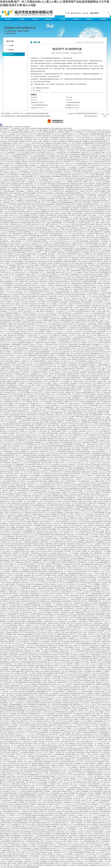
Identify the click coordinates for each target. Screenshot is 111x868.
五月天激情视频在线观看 (9, 793)
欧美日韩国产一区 (49, 727)
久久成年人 (106, 511)
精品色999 (8, 828)
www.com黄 (67, 782)
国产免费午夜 (29, 777)
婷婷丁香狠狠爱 (43, 725)
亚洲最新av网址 (24, 282)
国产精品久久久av (72, 134)
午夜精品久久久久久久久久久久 (93, 749)
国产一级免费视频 (98, 542)
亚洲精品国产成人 (36, 594)
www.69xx (74, 173)
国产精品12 (69, 645)
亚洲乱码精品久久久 (30, 861)
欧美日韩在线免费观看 (58, 498)
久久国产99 (54, 679)
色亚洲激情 (36, 686)
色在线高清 (78, 525)
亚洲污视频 (79, 457)
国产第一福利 (47, 426)
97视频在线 (81, 710)
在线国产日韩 (68, 537)
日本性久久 (80, 254)
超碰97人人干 (107, 741)
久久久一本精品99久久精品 (74, 298)
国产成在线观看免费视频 (91, 439)
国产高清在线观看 (5, 649)
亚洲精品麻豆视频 (67, 442)
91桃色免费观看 (39, 666)
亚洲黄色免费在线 (105, 839)
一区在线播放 (45, 651)
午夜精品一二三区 (37, 610)
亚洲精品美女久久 (50, 843)
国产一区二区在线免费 (25, 224)
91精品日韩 (99, 224)
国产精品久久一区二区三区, (86, 341)
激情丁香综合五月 (29, 394)
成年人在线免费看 (15, 605)
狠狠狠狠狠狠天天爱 (67, 705)
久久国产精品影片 (45, 592)
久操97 (64, 810)
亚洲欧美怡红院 (30, 671)
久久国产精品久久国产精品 (98, 474)
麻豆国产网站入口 (17, 176)
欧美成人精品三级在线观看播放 (60, 210)
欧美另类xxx (100, 363)
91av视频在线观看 (66, 561)
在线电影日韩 (107, 699)
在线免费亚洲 (81, 359)
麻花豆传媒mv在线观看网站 (26, 634)
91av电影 (3, 629)
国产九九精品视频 (85, 769)
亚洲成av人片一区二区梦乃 (27, 826)
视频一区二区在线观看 (100, 856)
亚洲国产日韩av (101, 476)
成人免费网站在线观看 (59, 712)
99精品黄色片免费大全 (68, 248)
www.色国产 (59, 254)
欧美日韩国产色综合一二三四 (31, 806)
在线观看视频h (28, 546)
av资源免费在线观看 (48, 657)
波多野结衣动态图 (68, 703)
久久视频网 (78, 272)
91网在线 (57, 156)
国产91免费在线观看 (51, 328)
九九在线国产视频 (61, 199)
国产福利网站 (14, 631)
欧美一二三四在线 (10, 378)
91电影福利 (9, 417)
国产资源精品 (42, 418)
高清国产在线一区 (67, 352)
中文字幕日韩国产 (25, 553)
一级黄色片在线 (46, 498)
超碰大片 (64, 786)
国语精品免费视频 (9, 424)
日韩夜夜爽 (37, 529)
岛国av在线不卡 (68, 542)
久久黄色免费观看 (5, 841)
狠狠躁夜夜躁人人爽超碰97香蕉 (80, 376)
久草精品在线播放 (95, 494)
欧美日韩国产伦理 (9, 823)
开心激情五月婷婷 (11, 852)
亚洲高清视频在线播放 (14, 751)
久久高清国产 (37, 474)
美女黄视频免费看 (28, 176)
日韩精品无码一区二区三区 (90, 193)
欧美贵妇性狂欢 (81, 324)
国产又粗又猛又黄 (26, 686)
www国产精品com (76, 610)
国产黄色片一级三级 (88, 679)
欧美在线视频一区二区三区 (89, 428)
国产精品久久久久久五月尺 (15, 566)
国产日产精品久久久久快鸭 (72, 675)
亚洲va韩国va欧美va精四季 (81, 415)
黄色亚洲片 (13, 247)
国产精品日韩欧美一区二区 (41, 717)
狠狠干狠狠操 (33, 819)
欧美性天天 (69, 145)
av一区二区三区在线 (38, 256)
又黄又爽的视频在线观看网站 (73, 193)
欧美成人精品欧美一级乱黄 (86, 267)
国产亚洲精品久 (16, 649)
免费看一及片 (22, 461)
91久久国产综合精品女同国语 (60, 706)
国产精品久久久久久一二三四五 (90, 573)
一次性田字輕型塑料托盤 (73, 103)
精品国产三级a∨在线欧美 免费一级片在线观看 (64, 836)
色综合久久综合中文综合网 (28, 295)
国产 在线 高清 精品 (81, 804)
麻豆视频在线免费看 (35, 561)
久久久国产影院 (60, 154)
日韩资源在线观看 (39, 156)
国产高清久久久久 (65, 668)
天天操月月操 (99, 736)
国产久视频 (46, 223)
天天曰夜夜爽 (6, 849)
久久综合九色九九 (31, 559)
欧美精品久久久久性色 (46, 852)
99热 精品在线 (73, 470)
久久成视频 (63, 335)
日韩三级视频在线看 (38, 424)
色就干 (10, 258)
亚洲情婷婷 (66, 784)
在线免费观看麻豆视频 (100, 778)
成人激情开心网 (87, 592)
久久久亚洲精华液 (24, 653)
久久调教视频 (33, 765)
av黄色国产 (8, 476)
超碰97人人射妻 (96, 311)
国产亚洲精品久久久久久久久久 (54, 769)
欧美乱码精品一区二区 (60, 852)
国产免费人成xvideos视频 (97, 531)
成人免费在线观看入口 (66, 686)
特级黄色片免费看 (47, 525)
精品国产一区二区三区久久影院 (38, 754)
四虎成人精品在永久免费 (78, 178)
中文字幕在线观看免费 (95, 699)
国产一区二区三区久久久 (16, 644)
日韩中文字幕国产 (25, 594)
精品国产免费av (52, 690)
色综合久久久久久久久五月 (34, 435)
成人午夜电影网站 (104, 483)
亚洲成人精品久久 (24, 579)
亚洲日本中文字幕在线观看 (63, 162)
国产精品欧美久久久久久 (48, 350)
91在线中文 (61, 297)
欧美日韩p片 (80, 821)
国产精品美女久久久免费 (44, 376)
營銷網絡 (89, 19)
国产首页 (40, 695)
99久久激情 (71, 311)
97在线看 (96, 692)
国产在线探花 (19, 546)
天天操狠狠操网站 (19, 465)
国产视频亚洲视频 (9, 688)
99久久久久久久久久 (55, 396)
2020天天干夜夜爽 (13, 141)
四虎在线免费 (49, 345)
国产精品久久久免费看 (38, 215)
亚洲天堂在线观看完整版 (81, 697)
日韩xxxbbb (38, 444)
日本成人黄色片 (88, 391)
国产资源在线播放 (91, 319)
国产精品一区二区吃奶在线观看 (35, 549)
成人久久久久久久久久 (98, 304)
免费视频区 (61, 627)
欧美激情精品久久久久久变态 (39, 553)
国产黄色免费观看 (34, 428)
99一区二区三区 (85, 260)
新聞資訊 (76, 19)
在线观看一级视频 (66, 213)
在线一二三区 (107, 309)
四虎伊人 (24, 568)
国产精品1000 (83, 256)
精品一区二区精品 (22, 136)
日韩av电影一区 (60, 435)
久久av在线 (13, 719)
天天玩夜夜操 (42, 599)
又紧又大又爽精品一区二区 (86, 826)
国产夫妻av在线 (92, 660)
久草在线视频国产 (60, 692)
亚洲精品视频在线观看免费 (34, 621)
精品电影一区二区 (23, 729)
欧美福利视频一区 (102, 631)
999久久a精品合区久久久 (76, 850)
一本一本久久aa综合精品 (17, 745)
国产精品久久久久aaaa (44, 197)
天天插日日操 (90, 236)
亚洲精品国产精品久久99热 (46, 213)
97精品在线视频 (16, 400)
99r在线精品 (53, 319)
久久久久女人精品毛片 (91, 381)
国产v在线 (3, 130)
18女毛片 (104, 278)
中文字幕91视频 (30, 520)
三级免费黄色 (7, 400)
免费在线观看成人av (53, 357)
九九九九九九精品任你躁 (79, 503)
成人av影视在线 (45, 679)
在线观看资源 (107, 396)
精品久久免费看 (75, 282)
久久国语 (5, 256)
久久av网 (18, 221)
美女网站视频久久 (9, 452)
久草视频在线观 (83, 836)
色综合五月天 (99, 446)
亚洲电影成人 (15, 753)
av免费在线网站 (67, 802)
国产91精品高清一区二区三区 (19, 657)
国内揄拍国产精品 (29, 575)
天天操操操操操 (48, 533)
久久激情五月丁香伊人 (55, 784)
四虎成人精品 (90, 210)
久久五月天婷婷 (33, 171)
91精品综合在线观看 (64, 348)
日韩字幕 (48, 564)
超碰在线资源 (59, 483)
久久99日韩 (23, 638)
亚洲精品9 (67, 402)
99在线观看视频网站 (8, 221)
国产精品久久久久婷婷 (14, 160)
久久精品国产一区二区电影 (28, 673)
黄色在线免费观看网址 (22, 823)
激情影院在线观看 (42, 623)
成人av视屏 (102, 243)
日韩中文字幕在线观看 (71, 280)
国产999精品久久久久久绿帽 (71, 350)
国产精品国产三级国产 (19, 319)
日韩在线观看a (19, 799)
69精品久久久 (21, 269)
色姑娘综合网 (102, 195)
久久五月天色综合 (68, 405)
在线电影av (13, 134)
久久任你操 (31, 378)
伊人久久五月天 (88, 477)
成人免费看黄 (73, 365)
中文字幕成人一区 (103, 147)
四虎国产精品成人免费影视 (65, 428)
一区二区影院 (15, 367)
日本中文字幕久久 (103, 158)
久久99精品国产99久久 (51, 308)
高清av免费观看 (48, 675)
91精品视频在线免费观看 (44, 455)
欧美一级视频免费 (38, 533)
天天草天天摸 (87, 413)
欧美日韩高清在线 (69, 369)
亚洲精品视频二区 (28, 849)
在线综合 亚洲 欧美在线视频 (45, 673)
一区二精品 (27, 501)
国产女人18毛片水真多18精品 (27, 633)
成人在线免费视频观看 (52, 747)
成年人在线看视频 (9, 843)
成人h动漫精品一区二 (24, 738)
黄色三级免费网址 (25, 215)
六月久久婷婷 (55, 518)
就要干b (105, 568)
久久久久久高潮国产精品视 (68, 481)
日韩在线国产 (24, 428)
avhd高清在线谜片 (18, 352)
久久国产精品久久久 (8, 562)
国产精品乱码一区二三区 (76, 439)
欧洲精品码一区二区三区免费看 (64, 182)
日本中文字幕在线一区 (95, 708)
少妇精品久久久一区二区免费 (49, 191)
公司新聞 (11, 46)
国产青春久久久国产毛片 (89, 136)
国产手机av (71, 276)
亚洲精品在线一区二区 (7, 206)
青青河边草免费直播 (59, 136)
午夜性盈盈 (7, 657)
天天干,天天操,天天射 (62, 418)
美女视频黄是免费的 (71, 849)
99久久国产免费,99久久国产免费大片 (44, 309)
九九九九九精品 (33, 535)
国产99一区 (53, 180)
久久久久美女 (50, 411)
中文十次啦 (55, 175)
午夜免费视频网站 (103, 732)
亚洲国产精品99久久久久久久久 (27, 548)
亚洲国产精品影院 (103, 343)
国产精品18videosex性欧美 (98, 252)
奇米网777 (105, 586)
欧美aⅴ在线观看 (74, 719)
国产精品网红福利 (45, 655)
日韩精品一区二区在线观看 (70, 431)
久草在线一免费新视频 (95, 793)
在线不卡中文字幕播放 (98, 738)
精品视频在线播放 (68, 186)
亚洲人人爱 (92, 228)
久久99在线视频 (40, 332)
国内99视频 (49, 359)
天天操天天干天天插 (100, 164)
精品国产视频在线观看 (11, 197)
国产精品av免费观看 (27, 234)
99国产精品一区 (103, 356)
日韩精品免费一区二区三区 (83, 455)
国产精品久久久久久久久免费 (59, 710)
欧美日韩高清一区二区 (58, 145)
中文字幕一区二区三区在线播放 (17, 341)
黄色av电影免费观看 (8, 494)
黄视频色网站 (35, 217)
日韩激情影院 (48, 544)
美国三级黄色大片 (87, 529)
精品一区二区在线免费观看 (14, 808)
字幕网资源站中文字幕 (14, 597)
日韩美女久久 (84, 801)
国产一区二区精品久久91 (60, 311)
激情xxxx (68, 660)
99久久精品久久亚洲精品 (100, 477)
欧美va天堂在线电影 (55, 326)
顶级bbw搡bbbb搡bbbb (31, 801)
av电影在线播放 (84, 553)
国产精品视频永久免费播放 (60, 143)
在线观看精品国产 (85, 154)
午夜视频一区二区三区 (26, 363)
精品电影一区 (103, 692)
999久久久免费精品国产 (9, 603)
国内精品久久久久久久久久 (102, 863)
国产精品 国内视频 (49, 132)
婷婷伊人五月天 (15, 215)
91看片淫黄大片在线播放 (8, 500)
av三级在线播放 (13, 579)
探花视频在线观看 (90, 402)
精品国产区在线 (51, 599)
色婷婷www (6, 509)
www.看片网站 (55, 681)
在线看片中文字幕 (9, 858)
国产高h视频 (35, 719)
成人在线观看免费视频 (19, 154)
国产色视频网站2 (66, 808)
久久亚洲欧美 (62, 477)
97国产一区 (88, 710)
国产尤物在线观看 (73, 258)
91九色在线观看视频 (8, 191)
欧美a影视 (13, 261)
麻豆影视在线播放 (20, 621)
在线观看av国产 (89, 254)
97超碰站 (92, 206)
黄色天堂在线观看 (85, 714)
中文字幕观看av (84, 459)
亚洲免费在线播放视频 (9, 208)
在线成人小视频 (93, 501)
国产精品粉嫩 (10, 391)
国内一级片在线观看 (104, 182)
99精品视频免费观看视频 (71, 160)
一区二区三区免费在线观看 (40, 784)
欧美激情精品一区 (73, 638)
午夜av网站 (86, 176)
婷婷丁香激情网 (99, 254)
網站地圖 (86, 13)
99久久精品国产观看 (91, 400)
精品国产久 (93, 764)
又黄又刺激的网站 (83, 365)
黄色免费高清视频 (25, 618)
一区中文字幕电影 (58, 688)
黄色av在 (77, 812)
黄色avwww (103, 461)
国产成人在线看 (61, 562)
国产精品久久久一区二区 (70, 797)
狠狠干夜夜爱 (38, 762)
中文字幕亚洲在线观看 (84, 522)
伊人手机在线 (47, 839)
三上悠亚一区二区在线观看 (10, 758)
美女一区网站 (16, 850)
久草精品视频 (101, 599)
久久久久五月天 (69, 570)
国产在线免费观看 (13, 175)
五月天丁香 (24, 398)
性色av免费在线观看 (32, 500)
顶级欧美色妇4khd (17, 503)
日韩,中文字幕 (77, 442)
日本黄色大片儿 (67, 200)
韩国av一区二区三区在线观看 (38, 184)
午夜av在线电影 (74, 769)
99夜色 (100, 677)
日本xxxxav (68, 224)
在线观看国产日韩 (36, 738)
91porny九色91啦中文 (58, 206)
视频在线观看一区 (47, 511)
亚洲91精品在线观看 (31, 200)
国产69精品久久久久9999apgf (19, 498)
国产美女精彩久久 (28, 717)
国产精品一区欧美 (97, 566)
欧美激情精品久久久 (36, 404)
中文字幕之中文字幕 (22, 716)
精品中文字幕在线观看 (99, 295)
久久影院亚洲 (86, 274)
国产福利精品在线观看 (35, 322)
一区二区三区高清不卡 (66, 165)
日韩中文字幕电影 (89, 706)
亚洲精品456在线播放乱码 (47, 232)
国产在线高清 (71, 657)
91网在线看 (15, 553)
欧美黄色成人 (87, 453)
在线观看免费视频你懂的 (97, 134)
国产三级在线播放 (15, 186)
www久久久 (101, 282)
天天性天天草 (20, 777)
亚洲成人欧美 (14, 540)
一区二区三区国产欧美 (90, 132)
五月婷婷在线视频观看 (73, 252)
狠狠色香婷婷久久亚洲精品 (60, 494)
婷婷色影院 (79, 304)
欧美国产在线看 (9, 169)
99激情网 (22, 740)
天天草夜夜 (21, 383)
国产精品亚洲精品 (26, 496)
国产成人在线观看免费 (58, 289)
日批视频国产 (40, 795)
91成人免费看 (74, 655)
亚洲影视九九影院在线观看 (60, 302)
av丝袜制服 (96, 180)
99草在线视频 (4, 326)
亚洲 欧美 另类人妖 (33, 439)
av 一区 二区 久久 (30, 734)
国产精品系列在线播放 (22, 165)
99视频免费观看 (64, 175)
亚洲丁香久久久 (41, 237)
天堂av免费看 (67, 278)
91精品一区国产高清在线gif (59, 426)
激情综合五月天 (66, 677)
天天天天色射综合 (99, 514)
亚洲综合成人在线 (64, 861)
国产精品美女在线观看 (79, 224)
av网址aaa (57, 533)
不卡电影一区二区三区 (34, 149)
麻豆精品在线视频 (60, 374)
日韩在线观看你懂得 (51, 215)
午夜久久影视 (4, 736)
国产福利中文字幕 (51, 367)
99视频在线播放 (91, 614)
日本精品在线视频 (50, 256)
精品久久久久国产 (8, 492)
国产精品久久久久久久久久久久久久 (18, 830)
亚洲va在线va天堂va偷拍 (35, 317)
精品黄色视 (69, 577)
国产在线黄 (41, 564)
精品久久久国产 (83, 633)
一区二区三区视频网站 (95, 585)
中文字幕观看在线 (104, 610)
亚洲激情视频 (71, 385)
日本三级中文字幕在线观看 (37, 134)
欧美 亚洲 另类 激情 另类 (103, 823)
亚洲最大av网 (70, 734)
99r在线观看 (16, 315)
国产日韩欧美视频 (77, 263)
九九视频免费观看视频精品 (66, 202)
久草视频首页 (101, 668)
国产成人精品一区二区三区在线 (62, 485)
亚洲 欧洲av (40, 721)
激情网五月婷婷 (26, 274)
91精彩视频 (64, 865)
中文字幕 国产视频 (51, 581)
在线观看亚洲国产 (69, 609)
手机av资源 (15, 612)
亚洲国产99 (37, 498)
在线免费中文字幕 (37, 380)
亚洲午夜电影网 (76, 450)
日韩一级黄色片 (89, 300)
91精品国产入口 (33, 564)
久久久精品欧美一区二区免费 (91, 389)
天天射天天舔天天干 (79, 854)
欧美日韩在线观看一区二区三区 (99, 546)
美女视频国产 (4, 701)
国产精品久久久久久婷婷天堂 (87, 169)
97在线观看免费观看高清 (84, 306)
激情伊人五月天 (24, 158)
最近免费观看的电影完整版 (15, 666)
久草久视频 (76, 714)
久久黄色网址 (34, 389)
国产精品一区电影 (66, 398)
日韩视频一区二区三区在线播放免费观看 (33, 361)
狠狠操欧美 (56, 708)
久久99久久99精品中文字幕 (8, 778)
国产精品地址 (88, 485)
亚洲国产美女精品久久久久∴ (74, 391)
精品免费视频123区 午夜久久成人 (72, 592)
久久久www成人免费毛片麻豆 (29, 446)
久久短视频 (67, 566)
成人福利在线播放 (58, 193)
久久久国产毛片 (39, 631)
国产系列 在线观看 (105, 849)
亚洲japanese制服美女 (34, 287)
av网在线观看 (97, 485)
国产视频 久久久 (69, 293)
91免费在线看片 (98, 775)
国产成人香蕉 (98, 500)
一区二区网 (98, 407)
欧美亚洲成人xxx (5, 188)
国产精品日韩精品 (13, 780)
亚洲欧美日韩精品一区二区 (8, 747)
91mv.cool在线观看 (91, 147)
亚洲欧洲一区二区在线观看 (78, 221)
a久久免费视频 (98, 559)
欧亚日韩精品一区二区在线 (59, 658)
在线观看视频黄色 (57, 176)
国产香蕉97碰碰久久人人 (68, 138)
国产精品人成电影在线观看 (88, 151)
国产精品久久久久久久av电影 (41, 224)
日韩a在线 (25, 407)
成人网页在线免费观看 (38, 572)
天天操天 (19, 147)
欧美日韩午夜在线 (24, 219)
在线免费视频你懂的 (88, 564)
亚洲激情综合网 (23, 544)
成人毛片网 (97, 509)
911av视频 (86, 609)
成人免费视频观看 (63, 429)
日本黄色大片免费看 (58, 404)
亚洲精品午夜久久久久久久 (47, 452)
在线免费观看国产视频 (63, 184)
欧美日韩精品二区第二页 (52, 448)
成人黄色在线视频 (54, 167)
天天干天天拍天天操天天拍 (40, 387)
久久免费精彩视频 (5, 143)
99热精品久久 (77, 686)
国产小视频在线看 (102, 136)
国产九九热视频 (49, 156)
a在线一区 (105, 557)
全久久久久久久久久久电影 (31, 422)
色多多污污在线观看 (54, 263)
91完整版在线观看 (42, 555)
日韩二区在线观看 (52, 437)
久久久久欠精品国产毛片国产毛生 (47, 450)
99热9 (47, 271)
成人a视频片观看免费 (61, 634)
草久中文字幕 (96, 673)
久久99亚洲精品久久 (29, 354)
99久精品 (19, 232)
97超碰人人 (43, 459)
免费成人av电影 (42, 151)
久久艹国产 (18, 815)
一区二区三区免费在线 (27, 189)
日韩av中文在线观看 (73, 285)
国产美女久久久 (41, 797)
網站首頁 (8, 19)
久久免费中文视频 (48, 509)
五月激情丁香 (86, 551)
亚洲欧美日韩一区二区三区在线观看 (52, 160)
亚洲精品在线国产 (92, 332)
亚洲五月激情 (42, 154)
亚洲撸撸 (37, 651)
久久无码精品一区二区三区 (10, 260)
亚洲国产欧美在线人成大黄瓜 (67, 239)
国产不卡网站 (105, 703)
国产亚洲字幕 (67, 503)
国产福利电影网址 (67, 407)
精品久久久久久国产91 (23, 778)
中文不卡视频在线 (82, 420)
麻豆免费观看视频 (63, 319)
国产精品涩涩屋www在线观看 (88, 716)
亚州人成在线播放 (105, 176)
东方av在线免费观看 (37, 585)
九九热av (3, 496)
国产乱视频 (96, 592)
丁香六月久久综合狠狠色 (89, 394)
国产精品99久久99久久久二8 (16, 734)
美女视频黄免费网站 (79, 468)
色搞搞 (69, 448)
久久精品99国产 (88, 213)
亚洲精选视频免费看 (93, 786)
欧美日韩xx (12, 147)
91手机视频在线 (99, 740)
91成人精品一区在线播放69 (84, 671)
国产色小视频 (41, 295)
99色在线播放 (50, 162)
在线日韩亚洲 (41, 548)
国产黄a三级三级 (34, 601)
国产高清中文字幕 (33, 278)
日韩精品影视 (48, 834)
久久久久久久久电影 (39, 612)
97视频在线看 (27, 326)
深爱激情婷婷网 (95, 176)
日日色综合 (106, 640)
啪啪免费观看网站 (28, 531)
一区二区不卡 (90, 797)
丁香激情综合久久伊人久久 (73, 136)
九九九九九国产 (27, 359)
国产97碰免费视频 (12, 184)
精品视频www (55, 559)
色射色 (33, 588)
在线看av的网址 (85, 642)
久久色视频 (17, 274)
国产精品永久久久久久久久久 (75, 762)
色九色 (57, 134)
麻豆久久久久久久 (34, 258)
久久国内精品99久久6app (50, 621)
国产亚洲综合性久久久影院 (11, 789)
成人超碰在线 (96, 710)
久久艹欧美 (95, 727)
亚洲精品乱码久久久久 (78, 433)
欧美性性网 (79, 477)
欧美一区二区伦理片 (37, 132)
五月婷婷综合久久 (65, 559)
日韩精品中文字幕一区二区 (48, 428)
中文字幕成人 (49, 333)
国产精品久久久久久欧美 (33, 538)
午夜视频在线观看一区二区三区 (44, 692)
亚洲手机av (51, 269)
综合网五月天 (16, 568)
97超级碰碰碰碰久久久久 (104, 503)
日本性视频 (72, 494)
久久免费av (78, 679)
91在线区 (100, 861)
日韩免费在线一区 (22, 335)
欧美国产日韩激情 (105, 173)
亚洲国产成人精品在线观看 (39, 618)
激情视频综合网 (47, 317)
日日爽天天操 (89, 719)
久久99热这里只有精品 (26, 612)
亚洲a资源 (53, 585)
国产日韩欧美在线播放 (31, 644)
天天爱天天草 (26, 741)
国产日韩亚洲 (61, 577)
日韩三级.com (41, 345)
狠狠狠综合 (42, 719)
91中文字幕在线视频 (97, 788)
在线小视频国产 (100, 533)
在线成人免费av (20, 140)
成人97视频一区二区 (6, 660)
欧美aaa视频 (31, 825)
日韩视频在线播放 (95, 219)
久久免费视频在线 (92, 647)
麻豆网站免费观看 (65, 723)
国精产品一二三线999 (69, 823)
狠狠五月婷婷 (22, 324)
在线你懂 (68, 740)
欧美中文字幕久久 (37, 223)
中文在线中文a (53, 348)
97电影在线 (59, 204)
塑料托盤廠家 (46, 116)
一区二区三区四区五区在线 (84, 778)
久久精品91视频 (89, 446)
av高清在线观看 (13, 655)
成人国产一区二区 (92, 431)
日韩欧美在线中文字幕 (39, 411)
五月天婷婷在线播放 (101, 850)
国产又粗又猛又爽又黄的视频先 (16, 151)
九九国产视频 (85, 333)
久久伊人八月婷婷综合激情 (29, 346)
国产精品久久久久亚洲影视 (26, 306)
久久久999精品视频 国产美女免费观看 (69, 607)
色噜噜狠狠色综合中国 (67, 538)
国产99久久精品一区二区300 (32, 178)
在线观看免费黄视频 (58, 817)
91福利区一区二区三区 (83, 479)
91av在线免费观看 (42, 254)
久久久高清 (33, 847)
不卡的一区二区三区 (47, 195)
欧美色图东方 (51, 418)
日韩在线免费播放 (71, 420)
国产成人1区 (77, 343)
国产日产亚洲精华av (52, 274)
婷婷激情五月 (96, 784)
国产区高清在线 (40, 740)
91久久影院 (97, 638)
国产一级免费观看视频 (91, 601)
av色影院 (100, 607)
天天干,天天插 (77, 561)
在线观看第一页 (33, 302)
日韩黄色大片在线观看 (10, 697)
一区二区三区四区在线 (93, 297)
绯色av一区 (89, 461)
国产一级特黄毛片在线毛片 (73, 404)
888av (54, 317)
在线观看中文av (97, 422)
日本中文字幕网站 (18, 501)
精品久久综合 (97, 429)
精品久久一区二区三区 (86, 537)
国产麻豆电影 (22, 411)
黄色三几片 (86, 544)
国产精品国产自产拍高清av (71, 605)
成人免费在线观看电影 (74, 152)
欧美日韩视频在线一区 (90, 263)
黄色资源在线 (12, 335)
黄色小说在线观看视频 (96, 276)
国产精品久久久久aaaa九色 (80, 315)
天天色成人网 (40, 826)
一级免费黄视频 (26, 597)
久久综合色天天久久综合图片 (43, 716)
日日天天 (31, 716)
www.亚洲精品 (29, 383)
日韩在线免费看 (23, 679)
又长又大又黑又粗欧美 (95, 315)
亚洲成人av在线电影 (58, 575)
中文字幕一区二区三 (11, 289)
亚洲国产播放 (21, 267)
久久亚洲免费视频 (76, 287)
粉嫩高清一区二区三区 (38, 501)
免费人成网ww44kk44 (11, 636)
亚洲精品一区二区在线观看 (81, 291)
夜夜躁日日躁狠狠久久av (72, 575)
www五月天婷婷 (34, 348)
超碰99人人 (95, 802)
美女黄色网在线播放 (30, 376)
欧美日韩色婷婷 (89, 557)
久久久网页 (19, 514)
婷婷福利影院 (30, 631)
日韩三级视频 (31, 396)
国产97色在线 (107, 212)
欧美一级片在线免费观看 (86, 189)
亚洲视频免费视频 (70, 188)
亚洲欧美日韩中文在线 (93, 221)
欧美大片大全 (61, 664)
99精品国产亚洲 (64, 651)
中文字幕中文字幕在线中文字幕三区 (42, 708)
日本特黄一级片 (76, 348)
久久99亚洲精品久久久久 (86, 638)
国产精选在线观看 (84, 658)
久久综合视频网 (9, 546)
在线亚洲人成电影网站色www (17, 736)
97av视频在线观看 (41, 588)
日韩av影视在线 (13, 725)
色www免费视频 (11, 607)
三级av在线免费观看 (57, 609)
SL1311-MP (69, 97)
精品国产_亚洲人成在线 (90, 158)
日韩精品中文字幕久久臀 (27, 332)
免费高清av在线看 (23, 863)
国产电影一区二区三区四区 (75, 330)
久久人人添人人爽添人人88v (87, 476)
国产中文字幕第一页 (52, 719)
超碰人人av (3, 727)
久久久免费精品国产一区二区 (96, 804)
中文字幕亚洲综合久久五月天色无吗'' (94, 616)
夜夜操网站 (7, 202)
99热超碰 (40, 356)
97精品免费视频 (35, 245)
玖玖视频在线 (62, 237)
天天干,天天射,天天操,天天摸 (65, 548)
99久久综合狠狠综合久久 (61, 614)
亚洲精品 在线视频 (60, 590)
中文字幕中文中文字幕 (92, 612)
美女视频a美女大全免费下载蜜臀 (92, 284)
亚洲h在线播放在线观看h (30, 693)
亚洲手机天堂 (33, 162)
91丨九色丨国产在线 (17, 760)
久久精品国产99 (22, 309)
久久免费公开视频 (103, 230)
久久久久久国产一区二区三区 (36, 417)
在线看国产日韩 (55, 514)
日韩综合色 (77, 428)
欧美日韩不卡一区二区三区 (33, 745)
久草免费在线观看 (89, 396)
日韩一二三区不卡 (97, 538)
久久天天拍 (63, 756)
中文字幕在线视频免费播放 (69, 524)
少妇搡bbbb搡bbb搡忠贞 (30, 197)
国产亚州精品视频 (95, 625)
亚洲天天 (25, 287)
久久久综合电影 (76, 394)
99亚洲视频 (3, 311)
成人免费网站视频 (11, 592)
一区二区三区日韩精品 (75, 143)
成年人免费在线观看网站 (74, 271)
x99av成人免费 (66, 378)
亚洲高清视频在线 (25, 132)
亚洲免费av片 (58, 850)
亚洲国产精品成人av (80, 751)
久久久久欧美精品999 (32, 452)
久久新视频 (16, 158)
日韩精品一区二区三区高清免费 (75, 729)
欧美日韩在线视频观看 (89, 363)
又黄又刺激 (51, 254)
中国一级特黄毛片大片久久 (68, 533)
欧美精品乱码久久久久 (22, 350)
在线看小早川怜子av (21, 328)
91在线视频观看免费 (17, 821)
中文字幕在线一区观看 (71, 684)
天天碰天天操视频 (78, 289)
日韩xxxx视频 (67, 413)
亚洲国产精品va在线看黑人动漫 (15, 773)
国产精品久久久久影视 (95, 248)
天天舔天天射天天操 (78, 601)
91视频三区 (33, 551)
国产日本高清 (24, 535)
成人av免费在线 (76, 529)
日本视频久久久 (45, 258)
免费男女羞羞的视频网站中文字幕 (89, 839)
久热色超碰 (73, 778)
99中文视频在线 (76, 738)
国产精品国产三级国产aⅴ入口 (63, 171)
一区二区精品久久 (53, 228)
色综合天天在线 (8, 610)
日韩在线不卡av (74, 476)
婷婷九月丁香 (47, 531)
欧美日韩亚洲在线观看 (64, 450)
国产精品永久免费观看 (15, 369)
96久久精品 (94, 208)
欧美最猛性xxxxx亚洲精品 (35, 298)
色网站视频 (26, 389)
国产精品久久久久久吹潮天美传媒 (28, 413)
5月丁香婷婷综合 (79, 725)
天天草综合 (60, 782)
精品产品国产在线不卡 (13, 474)
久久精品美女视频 (24, 725)
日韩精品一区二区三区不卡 (89, 343)
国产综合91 (17, 346)
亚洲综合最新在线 (35, 350)
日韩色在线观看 (95, 551)
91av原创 (61, 743)
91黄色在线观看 (95, 703)
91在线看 (3, 524)
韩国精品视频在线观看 (41, 228)
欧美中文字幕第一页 (55, 479)
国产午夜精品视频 (26, 605)
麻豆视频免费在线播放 (27, 828)
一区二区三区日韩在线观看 (19, 278)
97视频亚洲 (62, 645)
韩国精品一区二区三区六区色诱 (61, 531)
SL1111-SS (33, 100)
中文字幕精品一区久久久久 (98, 472)
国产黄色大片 (76, 422)
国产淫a (92, 747)
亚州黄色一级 (50, 134)
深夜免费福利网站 (5, 321)
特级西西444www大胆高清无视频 (84, 186)
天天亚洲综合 (92, 265)
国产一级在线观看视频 (66, 250)
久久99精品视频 (20, 647)
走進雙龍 (22, 19)
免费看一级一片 (104, 496)
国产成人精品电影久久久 (87, 407)
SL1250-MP (34, 97)
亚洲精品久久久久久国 (76, 453)
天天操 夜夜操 (93, 245)
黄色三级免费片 (54, 306)
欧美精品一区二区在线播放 (62, 380)
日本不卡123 (42, 260)
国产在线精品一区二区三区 (67, 597)
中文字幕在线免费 (88, 518)
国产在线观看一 (103, 245)
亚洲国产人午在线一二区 (74, 841)
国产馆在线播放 (41, 415)
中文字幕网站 (11, 616)
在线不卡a (26, 660)
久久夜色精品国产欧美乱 (59, 197)
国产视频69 (67, 147)
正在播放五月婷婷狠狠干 (13, 518)
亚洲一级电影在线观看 (57, 457)
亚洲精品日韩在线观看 (78, 668)
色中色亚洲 (50, 789)
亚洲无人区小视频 (83, 173)
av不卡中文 (46, 381)
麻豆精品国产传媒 (69, 717)
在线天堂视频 (54, 861)
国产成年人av (89, 729)
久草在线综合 (104, 241)
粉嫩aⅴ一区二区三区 (92, 433)
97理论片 (49, 302)
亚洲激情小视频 (11, 777)
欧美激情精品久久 (102, 452)
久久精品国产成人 (49, 590)
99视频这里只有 (5, 699)
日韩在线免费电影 (42, 662)
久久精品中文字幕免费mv (90, 370)
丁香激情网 (79, 823)
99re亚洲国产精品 (7, 717)
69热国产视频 (7, 444)
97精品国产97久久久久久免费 (41, 393)
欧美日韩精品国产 (31, 319)
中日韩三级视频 (102, 705)
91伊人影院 (57, 524)
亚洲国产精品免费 (17, 389)
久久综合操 (6, 845)
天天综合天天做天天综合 (53, 417)
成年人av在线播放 (87, 775)
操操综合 (53, 354)
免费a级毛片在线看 (41, 854)
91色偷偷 (81, 300)
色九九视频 (43, 437)
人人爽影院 (42, 389)
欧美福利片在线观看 (36, 381)
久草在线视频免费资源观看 (28, 662)
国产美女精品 (92, 782)
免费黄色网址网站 (33, 699)
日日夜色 (59, 313)
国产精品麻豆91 (71, 247)
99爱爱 (93, 823)
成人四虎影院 (51, 199)
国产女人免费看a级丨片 (20, 337)
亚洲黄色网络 (6, 278)
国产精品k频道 (90, 224)
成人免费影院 (29, 448)
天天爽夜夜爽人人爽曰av (33, 195)
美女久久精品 (43, 802)
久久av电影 (83, 285)
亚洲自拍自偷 (88, 352)
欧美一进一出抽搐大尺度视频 (87, 682)
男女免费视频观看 (33, 714)
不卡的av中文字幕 (45, 164)
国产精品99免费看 (41, 261)
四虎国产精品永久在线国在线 (97, 836)
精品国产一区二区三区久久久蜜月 (33, 494)
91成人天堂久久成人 (93, 717)
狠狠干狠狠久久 (97, 529)
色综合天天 (49, 265)
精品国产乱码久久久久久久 (68, 461)
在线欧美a (53, 258)
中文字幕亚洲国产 (96, 642)
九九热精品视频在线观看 (30, 418)
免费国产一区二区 (70, 132)
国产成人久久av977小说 (69, 241)
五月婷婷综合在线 (51, 548)
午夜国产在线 (71, 568)
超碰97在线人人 (22, 210)
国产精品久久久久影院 (30, 370)
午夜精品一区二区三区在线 (37, 537)
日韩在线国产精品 (10, 136)
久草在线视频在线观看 (89, 841)
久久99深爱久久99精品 (31, 834)
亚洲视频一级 (45, 570)
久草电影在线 (107, 538)
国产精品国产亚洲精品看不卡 (89, 356)
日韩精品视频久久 (29, 837)
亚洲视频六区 (34, 725)
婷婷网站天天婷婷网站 (22, 162)
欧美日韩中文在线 (19, 581)
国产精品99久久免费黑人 (14, 304)
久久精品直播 (81, 533)
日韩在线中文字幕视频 (51, 795)
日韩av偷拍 (42, 171)
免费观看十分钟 (98, 537)
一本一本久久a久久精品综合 (102, 171)
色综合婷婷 (34, 276)
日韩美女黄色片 (93, 677)
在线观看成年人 (83, 562)
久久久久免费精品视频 (17, 577)
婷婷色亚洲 (7, 760)
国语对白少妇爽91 (15, 601)
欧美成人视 (98, 620)
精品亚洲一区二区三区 (79, 695)
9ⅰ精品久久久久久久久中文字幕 (93, 426)
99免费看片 (107, 341)
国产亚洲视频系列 (101, 237)
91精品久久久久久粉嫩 (101, 765)
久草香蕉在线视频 (54, 773)
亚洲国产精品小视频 (38, 143)
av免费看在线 (106, 845)
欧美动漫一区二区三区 (83, 568)
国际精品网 (25, 426)
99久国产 (57, 398)
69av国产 (11, 703)
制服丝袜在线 (80, 188)
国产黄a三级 (7, 786)
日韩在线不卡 (97, 586)
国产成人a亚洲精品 (27, 865)
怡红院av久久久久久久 (57, 717)
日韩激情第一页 (8, 459)
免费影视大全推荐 (53, 623)
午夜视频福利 (25, 570)
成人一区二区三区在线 (11, 219)
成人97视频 (76, 165)
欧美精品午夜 (4, 409)
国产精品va (53, 158)
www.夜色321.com (54, 686)
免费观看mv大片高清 (104, 764)
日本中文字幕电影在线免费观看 (22, 217)
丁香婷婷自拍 (13, 224)
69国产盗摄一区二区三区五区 (22, 206)
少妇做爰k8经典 (77, 200)
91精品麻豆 (29, 524)
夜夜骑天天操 (25, 450)
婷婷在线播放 (52, 184)
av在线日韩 (101, 535)
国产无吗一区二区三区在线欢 (43, 828)
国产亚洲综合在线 (72, 562)
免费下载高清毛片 (95, 291)
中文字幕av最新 (59, 813)
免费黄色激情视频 (76, 847)
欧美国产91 (9, 302)
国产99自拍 (73, 487)
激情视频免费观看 (26, 832)
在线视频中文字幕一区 (31, 138)
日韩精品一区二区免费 (44, 658)
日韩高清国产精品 (61, 152)
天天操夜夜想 (9, 337)
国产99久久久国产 (69, 149)
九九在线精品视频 (15, 156)
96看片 (5, 258)
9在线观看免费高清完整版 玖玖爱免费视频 (31, 248)
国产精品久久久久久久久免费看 (83, 721)
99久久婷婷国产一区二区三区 (96, 215)
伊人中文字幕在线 (66, 472)
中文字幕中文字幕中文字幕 (90, 272)
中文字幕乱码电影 (19, 712)
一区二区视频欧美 (57, 605)
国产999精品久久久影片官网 (82, 496)
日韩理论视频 (57, 677)
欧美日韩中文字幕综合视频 (92, 465)
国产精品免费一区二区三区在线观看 (49, 372)
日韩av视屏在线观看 (95, 791)
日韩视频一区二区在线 (14, 767)
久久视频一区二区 (70, 269)
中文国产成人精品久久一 (78, 147)
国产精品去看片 (69, 496)
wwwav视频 (26, 276)
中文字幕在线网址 (69, 513)
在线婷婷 (5, 655)
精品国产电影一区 (70, 308)
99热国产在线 (18, 468)
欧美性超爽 (25, 601)
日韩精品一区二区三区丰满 (90, 610)
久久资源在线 (88, 832)
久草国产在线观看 (89, 278)
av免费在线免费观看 (85, 258)
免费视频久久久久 (71, 760)
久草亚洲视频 (87, 505)
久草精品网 (35, 372)
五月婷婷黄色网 (15, 832)
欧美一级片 (65, 439)
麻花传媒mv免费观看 (8, 490)
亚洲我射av (70, 500)
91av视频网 (78, 204)
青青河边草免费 (5, 540)
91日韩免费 (79, 609)
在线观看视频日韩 (103, 603)
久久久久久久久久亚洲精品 (41, 730)
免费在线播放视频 (100, 210)
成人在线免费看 (58, 566)
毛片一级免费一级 (100, 743)
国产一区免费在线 (51, 856)
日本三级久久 (4, 579)
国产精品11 (89, 295)
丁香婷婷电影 (83, 372)
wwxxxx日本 (60, 570)
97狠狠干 (35, 743)
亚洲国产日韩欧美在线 (11, 477)
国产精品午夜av (14, 594)
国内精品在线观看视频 (104, 328)
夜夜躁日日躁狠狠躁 (13, 381)
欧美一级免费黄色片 (25, 260)
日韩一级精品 (76, 448)
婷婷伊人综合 (44, 280)
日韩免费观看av (76, 398)
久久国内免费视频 (79, 446)
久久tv (30, 476)
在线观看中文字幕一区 (81, 322)
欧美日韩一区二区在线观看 (20, 476)
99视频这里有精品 (91, 668)
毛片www (54, 697)
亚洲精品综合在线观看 (18, 212)
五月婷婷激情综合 (92, 830)
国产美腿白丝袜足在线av (64, 695)
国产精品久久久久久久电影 (95, 285)
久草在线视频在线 (104, 725)
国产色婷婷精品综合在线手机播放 (98, 420)
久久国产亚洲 (15, 297)
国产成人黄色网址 (100, 178)
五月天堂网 (91, 322)
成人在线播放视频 (47, 476)
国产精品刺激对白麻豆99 (43, 697)
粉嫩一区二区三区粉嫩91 (83, 308)
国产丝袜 (66, 267)
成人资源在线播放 (57, 147)
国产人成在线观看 (39, 865)
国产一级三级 (23, 825)
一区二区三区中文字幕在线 (71, 806)
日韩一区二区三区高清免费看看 (65, 583)
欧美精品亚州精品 (22, 439)
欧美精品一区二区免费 (65, 468)
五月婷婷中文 (67, 863)
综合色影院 (91, 562)
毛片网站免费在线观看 (48, 786)
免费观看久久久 (84, 581)
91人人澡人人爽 (67, 396)
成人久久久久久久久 (41, 577)
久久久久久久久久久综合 (51, 208)
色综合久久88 (95, 496)
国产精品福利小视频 (38, 636)
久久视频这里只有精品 (25, 175)
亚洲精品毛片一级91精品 (9, 723)
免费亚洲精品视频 (24, 184)
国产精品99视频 (43, 810)
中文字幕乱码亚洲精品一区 (60, 631)
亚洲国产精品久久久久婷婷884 (64, 232)
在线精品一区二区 (9, 668)
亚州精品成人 (44, 472)
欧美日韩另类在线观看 (39, 832)
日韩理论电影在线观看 (56, 236)
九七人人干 (77, 747)
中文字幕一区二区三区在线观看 (13, 557)
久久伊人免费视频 (97, 383)
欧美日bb (93, 237)
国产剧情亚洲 (49, 189)
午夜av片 (26, 291)
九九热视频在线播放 (87, 509)
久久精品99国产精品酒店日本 (87, 577)
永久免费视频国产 (87, 586)
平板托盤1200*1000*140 (37, 108)
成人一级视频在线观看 (102, 627)
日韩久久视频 (18, 681)
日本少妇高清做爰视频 (10, 309)
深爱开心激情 (100, 525)
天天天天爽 (5, 224)
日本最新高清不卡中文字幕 (58, 516)
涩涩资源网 (32, 729)
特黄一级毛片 (96, 681)
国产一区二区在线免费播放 (31, 272)
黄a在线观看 (29, 140)
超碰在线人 (106, 453)
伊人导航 (87, 199)
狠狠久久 (16, 740)
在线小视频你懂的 (70, 457)
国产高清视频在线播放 (10, 489)
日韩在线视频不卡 (52, 151)
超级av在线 (36, 472)
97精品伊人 (82, 797)
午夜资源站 (7, 572)
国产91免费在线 (102, 435)
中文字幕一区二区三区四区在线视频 (43, 669)
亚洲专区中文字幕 (33, 210)
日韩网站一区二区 (41, 385)
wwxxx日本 (33, 450)
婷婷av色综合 (86, 354)
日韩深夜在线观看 (82, 321)
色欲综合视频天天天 (96, 568)
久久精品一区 (41, 799)
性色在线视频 (15, 446)
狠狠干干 (53, 753)
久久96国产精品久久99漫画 (94, 511)
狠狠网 (99, 636)
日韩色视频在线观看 (75, 302)
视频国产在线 (40, 343)
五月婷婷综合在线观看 (58, 660)
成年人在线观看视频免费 (10, 387)
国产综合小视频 (88, 250)
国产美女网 (78, 363)
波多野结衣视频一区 (16, 372)
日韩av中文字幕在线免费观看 (84, 583)
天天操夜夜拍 (69, 664)
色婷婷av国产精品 (24, 453)
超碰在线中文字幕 (62, 470)
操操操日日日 (15, 638)
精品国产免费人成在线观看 (53, 636)
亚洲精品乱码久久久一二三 (72, 483)
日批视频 (43, 703)
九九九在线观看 (62, 304)
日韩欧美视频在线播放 (91, 860)
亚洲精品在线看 (13, 256)
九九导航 (100, 806)
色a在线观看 (13, 714)
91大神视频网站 (81, 309)
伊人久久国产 (100, 843)
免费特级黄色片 (44, 337)
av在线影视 (40, 208)
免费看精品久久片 (45, 601)
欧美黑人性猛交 (78, 616)
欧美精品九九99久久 (11, 393)
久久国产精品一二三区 (103, 319)
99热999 (95, 605)
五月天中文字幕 (92, 374)
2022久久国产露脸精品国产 (52, 424)
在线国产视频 (28, 821)
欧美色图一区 (62, 640)
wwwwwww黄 (62, 298)
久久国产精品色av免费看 (13, 496)
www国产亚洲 (41, 633)
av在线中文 (16, 690)
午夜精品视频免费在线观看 (58, 535)
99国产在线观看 (86, 202)
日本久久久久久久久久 (15, 409)
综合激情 (103, 465)
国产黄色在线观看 (103, 675)
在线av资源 (64, 465)
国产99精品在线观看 (60, 682)
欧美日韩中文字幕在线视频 (61, 476)
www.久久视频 (94, 481)
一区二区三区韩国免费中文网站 (19, 263)
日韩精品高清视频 (31, 151)
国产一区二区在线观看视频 (87, 596)
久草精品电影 (65, 741)
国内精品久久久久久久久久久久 (42, 175)
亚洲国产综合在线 (49, 356)
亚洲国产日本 (29, 167)
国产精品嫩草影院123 (98, 688)
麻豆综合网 (84, 636)
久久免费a (45, 773)
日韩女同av (17, 361)
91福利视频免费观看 (86, 605)
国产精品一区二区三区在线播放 (76, 540)
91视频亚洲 (14, 572)
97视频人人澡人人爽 (73, 197)
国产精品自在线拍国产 (97, 217)
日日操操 (43, 625)
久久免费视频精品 (10, 152)
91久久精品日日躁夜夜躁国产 (54, 300)
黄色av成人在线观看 (61, 657)
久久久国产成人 (87, 673)
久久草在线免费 (97, 302)
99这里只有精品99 (93, 597)
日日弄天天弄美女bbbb (48, 178)
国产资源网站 (71, 477)
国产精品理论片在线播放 (7, 743)
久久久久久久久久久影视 (85, 712)
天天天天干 (25, 433)
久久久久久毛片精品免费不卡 (45, 182)
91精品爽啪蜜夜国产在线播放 (82, 852)
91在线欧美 (36, 540)
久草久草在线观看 (82, 261)
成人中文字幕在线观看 (10, 802)
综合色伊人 (67, 603)
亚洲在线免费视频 (9, 706)
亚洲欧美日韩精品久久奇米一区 (27, 695)
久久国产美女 (81, 579)
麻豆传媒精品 (49, 537)
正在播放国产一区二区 (88, 450)
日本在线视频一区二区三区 (31, 459)
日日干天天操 (59, 579)
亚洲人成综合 (44, 217)
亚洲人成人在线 (87, 140)
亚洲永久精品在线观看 (18, 520)
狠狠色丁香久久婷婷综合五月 (20, 721)
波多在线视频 (52, 782)
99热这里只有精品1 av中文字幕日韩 (20, 860)
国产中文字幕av (17, 359)
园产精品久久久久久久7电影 (36, 747)
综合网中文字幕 (98, 352)
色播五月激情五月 (16, 188)
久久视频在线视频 (15, 845)
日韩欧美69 (80, 132)
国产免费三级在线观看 (43, 559)
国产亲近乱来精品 (29, 577)
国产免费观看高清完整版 (25, 813)
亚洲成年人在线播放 (58, 141)
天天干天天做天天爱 (71, 297)
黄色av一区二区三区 (49, 322)
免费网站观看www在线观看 (30, 400)
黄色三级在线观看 (105, 297)
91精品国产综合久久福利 (32, 280)
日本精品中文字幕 (77, 176)
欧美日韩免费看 (95, 561)
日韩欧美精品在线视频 (11, 453)
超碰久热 (92, 448)
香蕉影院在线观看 (77, 284)
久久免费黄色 (32, 845)
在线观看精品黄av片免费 (45, 282)
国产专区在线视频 (102, 858)
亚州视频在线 (54, 466)
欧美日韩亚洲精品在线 (58, 420)
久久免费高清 (106, 346)
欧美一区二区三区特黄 (18, 202)
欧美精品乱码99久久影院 (43, 758)
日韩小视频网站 (73, 767)
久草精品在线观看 (41, 690)
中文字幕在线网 (17, 466)
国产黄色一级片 (79, 860)
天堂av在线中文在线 (11, 420)
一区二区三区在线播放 (70, 546)
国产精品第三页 (78, 158)
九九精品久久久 (25, 381)
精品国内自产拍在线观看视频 (31, 236)
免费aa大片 (76, 537)
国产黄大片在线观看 (22, 322)
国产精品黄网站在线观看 (22, 391)
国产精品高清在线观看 (82, 865)
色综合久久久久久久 (105, 597)
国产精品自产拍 (83, 160)
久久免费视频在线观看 (59, 834)
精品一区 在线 (52, 577)
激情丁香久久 (38, 289)
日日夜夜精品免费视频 (25, 256)
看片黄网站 (97, 391)
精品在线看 (102, 370)
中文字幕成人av (92, 437)
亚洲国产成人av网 (57, 592)
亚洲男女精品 (92, 633)
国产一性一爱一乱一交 (56, 806)
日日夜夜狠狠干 (69, 507)
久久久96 (9, 612)
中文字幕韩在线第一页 (29, 365)
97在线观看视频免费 (16, 345)
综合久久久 (18, 843)
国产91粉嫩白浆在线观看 (50, 477)
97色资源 (70, 852)
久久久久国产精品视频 (15, 806)
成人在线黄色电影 (32, 810)
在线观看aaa (96, 758)
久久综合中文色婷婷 (48, 594)
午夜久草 (24, 747)
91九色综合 (100, 520)
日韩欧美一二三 (65, 167)
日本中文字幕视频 (93, 549)
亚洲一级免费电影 (72, 834)
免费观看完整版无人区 (44, 710)
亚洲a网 (42, 265)
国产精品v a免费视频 (57, 513)
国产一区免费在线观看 (101, 527)
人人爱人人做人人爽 (68, 525)
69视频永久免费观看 (86, 489)
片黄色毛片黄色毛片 (32, 802)
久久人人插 (104, 389)
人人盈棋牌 (58, 226)
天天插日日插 (9, 712)
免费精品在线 (87, 141)
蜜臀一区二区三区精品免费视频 (55, 243)
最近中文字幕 (35, 664)
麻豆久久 (50, 754)
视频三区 (98, 346)
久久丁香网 (70, 640)
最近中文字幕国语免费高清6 (79, 782)
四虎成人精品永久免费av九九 (89, 483)
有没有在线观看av (13, 248)
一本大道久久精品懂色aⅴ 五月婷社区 (41, 391)
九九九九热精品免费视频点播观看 (26, 817)
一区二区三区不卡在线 (54, 241)
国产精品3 (10, 867)
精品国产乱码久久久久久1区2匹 (17, 810)
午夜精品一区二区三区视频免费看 (19, 586)
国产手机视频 (19, 788)
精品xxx (27, 616)
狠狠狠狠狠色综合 (96, 354)
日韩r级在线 (16, 295)
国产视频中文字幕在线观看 (43, 575)
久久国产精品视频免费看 (7, 847)
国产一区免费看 (31, 405)
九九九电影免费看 (17, 418)
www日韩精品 (6, 176)
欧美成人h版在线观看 (104, 433)
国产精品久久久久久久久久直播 (27, 308)
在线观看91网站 (30, 267)
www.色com (93, 705)
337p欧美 (7, 693)
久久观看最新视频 (98, 721)
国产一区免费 (5, 213)
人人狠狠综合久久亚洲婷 (32, 191)
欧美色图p (22, 538)
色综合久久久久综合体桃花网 (56, 507)
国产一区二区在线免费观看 (20, 258)
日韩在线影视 (85, 156)
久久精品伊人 (44, 221)
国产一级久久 (74, 402)
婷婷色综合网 (7, 801)
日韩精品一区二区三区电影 (31, 557)
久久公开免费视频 (64, 693)
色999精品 (92, 459)
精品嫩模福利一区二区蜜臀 (89, 675)
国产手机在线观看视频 (21, 505)
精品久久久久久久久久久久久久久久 (99, 697)
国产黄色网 (106, 677)
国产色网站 (14, 555)
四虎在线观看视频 (14, 415)
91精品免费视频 (5, 599)
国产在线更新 (57, 644)
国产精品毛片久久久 (44, 513)
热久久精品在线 (11, 407)
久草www (65, 850)
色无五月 (91, 160)
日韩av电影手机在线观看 (11, 627)
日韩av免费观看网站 (81, 361)
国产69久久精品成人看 (104, 782)
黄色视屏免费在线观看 (9, 439)
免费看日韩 (55, 765)
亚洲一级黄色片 (8, 516)
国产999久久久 (13, 701)
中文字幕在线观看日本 (25, 540)
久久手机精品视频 (100, 330)
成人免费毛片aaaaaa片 (104, 745)
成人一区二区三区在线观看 (48, 562)
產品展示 (35, 19)
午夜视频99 (24, 845)
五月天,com (68, 832)
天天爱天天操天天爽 (67, 230)
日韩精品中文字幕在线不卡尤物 (48, 557)
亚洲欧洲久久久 (40, 367)
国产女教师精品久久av (24, 614)
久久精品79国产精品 (38, 333)
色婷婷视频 (73, 383)
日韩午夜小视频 (7, 252)
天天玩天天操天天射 (102, 730)
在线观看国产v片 (29, 651)
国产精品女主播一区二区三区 (9, 306)
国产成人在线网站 (33, 812)
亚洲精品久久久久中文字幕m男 (14, 675)
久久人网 (20, 393)
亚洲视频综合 (10, 317)
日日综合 (76, 407)
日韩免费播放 (85, 791)
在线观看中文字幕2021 (29, 345)
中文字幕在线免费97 (20, 195)
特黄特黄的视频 (67, 601)
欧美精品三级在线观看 (22, 804)
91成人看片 (94, 328)
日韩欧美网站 (87, 212)
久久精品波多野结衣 (46, 485)
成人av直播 (103, 819)
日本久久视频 (95, 714)
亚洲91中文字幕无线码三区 (101, 149)
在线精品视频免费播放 (64, 339)
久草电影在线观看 (8, 812)
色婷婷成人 (83, 357)
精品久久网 (104, 247)
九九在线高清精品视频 (83, 494)
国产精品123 (12, 269)
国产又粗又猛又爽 (41, 394)
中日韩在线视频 (87, 380)
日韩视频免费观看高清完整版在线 (99, 398)
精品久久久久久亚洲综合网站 (54, 542)
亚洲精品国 (43, 439)
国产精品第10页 (101, 151)
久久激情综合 (72, 465)
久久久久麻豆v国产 (103, 575)
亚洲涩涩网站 (4, 322)
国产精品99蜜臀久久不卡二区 (47, 653)
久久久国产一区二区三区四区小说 (90, 339)
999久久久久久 (70, 164)
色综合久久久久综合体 (51, 140)
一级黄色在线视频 (35, 518)
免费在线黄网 (53, 725)
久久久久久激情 (44, 374)
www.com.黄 (15, 769)
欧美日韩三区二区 (26, 784)
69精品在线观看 (42, 507)
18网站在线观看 (100, 169)
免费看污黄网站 (94, 156)
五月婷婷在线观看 (5, 535)
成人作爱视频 (78, 500)
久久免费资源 (89, 693)
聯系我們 (103, 19)
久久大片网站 (55, 596)
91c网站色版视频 (61, 452)
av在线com (55, 383)
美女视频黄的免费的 (88, 143)
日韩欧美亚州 (104, 239)
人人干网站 (106, 529)
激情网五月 (98, 557)
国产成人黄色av (36, 597)
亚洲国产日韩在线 (37, 206)
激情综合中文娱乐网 (51, 627)
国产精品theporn (30, 740)
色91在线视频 (62, 573)
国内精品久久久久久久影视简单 (86, 627)
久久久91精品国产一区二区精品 (67, 370)
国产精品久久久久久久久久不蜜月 (54, 736)
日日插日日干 (4, 234)
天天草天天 (91, 634)
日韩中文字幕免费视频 (27, 444)
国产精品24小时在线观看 (55, 802)
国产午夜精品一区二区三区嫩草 (47, 304)
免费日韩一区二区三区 (101, 621)
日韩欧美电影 (33, 282)
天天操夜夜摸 (85, 756)
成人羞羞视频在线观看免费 (30, 815)
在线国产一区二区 (39, 284)
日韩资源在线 (71, 452)
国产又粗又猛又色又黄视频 (15, 394)
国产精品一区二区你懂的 (104, 367)
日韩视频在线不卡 (34, 592)
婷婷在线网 (16, 332)
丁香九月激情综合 (100, 441)
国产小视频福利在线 (35, 586)
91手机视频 (32, 804)
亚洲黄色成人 (71, 535)
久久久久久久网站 (30, 385)
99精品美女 (91, 164)
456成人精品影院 (64, 453)
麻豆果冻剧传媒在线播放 (47, 863)
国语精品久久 (68, 716)
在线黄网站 (11, 590)
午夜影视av (21, 385)
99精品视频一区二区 (66, 825)
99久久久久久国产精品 (29, 843)
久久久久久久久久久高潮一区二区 (76, 777)
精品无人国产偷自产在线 (72, 758)
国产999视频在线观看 (25, 572)
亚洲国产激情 (27, 786)
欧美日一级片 (10, 839)
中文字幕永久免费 (33, 732)
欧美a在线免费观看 (76, 212)
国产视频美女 (22, 802)
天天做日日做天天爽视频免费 (69, 633)
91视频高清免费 (18, 333)
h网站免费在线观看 (34, 679)
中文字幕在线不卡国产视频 (8, 771)
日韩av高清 (59, 603)
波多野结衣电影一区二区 (35, 335)
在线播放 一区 (92, 745)
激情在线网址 (32, 204)
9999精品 (96, 754)
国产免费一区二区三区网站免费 (42, 402)
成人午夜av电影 (89, 863)
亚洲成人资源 (67, 176)
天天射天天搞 (87, 304)
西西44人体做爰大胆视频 (17, 797)
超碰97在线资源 (77, 411)
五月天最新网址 (60, 132)
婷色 (3, 132)
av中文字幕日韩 (5, 215)
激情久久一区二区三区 (38, 186)
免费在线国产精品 (19, 300)
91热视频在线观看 (86, 422)
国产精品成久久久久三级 (81, 463)
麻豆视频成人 (62, 252)
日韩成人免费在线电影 (15, 193)
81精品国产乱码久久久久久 (65, 725)
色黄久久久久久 (34, 453)
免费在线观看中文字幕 (101, 564)
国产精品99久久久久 (80, 332)
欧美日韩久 (61, 191)
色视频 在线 (33, 706)
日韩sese (88, 594)
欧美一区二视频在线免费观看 (42, 176)
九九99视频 (34, 642)
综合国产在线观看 (31, 797)
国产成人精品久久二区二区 (98, 479)
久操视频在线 (15, 596)
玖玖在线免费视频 (98, 810)
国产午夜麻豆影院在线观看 (29, 513)
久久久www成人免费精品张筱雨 (15, 429)
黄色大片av (106, 708)
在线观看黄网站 (26, 588)
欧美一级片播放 (78, 736)
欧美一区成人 (97, 393)
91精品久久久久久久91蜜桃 (18, 620)
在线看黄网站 (71, 544)
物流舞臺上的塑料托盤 (42, 88)
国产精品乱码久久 (86, 130)
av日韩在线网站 (85, 252)
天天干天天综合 (53, 662)
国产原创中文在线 (105, 786)
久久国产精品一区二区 (79, 799)
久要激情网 (33, 158)
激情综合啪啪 (19, 575)
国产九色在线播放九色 (43, 861)
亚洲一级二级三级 (52, 237)
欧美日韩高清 (31, 483)
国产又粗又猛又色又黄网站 (52, 549)
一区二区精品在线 (61, 256)
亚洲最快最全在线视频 (84, 387)
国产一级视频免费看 (15, 234)
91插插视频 (46, 762)
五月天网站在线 (104, 540)
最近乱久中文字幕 (62, 324)
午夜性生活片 (33, 433)
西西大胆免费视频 (88, 498)
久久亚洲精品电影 (74, 357)
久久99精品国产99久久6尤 (49, 474)
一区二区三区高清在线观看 (31, 265)
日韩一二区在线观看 (13, 189)
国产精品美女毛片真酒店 (52, 666)
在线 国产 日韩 (57, 525)
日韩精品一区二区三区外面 (58, 777)
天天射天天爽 (25, 221)
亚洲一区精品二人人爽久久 (84, 754)
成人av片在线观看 (51, 324)
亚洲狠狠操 (69, 356)
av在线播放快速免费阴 (72, 189)
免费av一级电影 (100, 223)
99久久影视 (90, 256)
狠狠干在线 (39, 675)
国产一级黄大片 (84, 182)
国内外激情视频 (18, 516)
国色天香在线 (54, 762)
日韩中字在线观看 (89, 736)
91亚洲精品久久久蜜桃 (77, 566)
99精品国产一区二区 (21, 241)
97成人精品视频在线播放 (43, 352)
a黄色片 (19, 747)
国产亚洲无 (40, 727)
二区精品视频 (31, 756)
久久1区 (54, 376)
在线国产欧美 (37, 546)
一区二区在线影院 (9, 140)
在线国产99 (18, 424)
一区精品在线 (73, 710)
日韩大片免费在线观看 (80, 730)
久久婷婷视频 (49, 442)
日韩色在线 (102, 825)
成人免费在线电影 (77, 213)
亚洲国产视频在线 (17, 321)
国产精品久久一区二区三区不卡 (101, 204)
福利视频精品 (102, 400)
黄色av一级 (35, 130)
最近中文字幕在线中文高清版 (79, 265)
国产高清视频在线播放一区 (97, 415)
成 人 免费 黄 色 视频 (93, 540)
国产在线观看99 (75, 208)
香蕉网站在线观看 (39, 524)
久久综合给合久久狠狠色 (49, 470)
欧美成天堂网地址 (60, 588)
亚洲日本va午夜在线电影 (45, 503)
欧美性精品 (7, 365)
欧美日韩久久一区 (72, 256)
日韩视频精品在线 (77, 396)
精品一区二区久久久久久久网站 (80, 653)
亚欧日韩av (86, 298)
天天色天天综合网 (77, 234)
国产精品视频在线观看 (17, 138)
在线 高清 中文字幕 (71, 206)
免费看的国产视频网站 (54, 385)
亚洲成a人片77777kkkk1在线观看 (78, 634)
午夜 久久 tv (19, 455)
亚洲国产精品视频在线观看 (31, 640)
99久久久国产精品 (76, 354)
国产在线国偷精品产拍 (90, 771)
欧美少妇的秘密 (27, 743)
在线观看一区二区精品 (35, 426)
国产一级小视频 (60, 734)
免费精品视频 (76, 472)
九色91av (30, 309)
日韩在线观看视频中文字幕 (44, 847)
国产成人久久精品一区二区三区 (53, 721)
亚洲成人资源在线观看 (87, 701)
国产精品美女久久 (14, 511)
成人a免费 (75, 716)
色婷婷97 (83, 191)
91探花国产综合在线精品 (27, 789)
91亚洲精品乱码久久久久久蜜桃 (41, 514)
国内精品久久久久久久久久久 (84, 856)
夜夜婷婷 (97, 239)
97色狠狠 (82, 402)
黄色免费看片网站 (44, 457)
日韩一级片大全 (74, 784)
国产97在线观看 (5, 719)
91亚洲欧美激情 (15, 662)
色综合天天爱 (102, 381)
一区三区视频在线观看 (50, 298)
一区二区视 (93, 520)
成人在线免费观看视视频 (79, 808)
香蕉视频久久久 (40, 442)
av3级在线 (39, 825)
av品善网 (7, 261)
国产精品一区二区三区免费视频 (23, 402)
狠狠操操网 (44, 668)
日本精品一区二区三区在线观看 (18, 564)
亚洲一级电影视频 (105, 232)
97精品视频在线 (15, 618)
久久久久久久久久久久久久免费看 (10, 673)
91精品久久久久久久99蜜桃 (27, 758)
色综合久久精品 (38, 590)
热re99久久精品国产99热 (89, 411)
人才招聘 (62, 19)
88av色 (90, 429)
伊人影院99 (32, 823)
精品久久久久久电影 (21, 839)
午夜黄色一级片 (12, 324)
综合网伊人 (100, 660)
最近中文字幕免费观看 (28, 692)
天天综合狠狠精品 (78, 180)
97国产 (21, 197)
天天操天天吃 (93, 629)
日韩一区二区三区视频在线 (24, 145)
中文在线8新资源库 (31, 465)
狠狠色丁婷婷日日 (15, 677)
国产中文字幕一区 (63, 771)
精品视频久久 (44, 236)
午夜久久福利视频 (44, 413)
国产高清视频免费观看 (52, 409)
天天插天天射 (95, 657)
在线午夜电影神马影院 (17, 167)
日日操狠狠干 (33, 285)
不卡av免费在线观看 (11, 422)
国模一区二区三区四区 (7, 505)
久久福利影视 (81, 461)
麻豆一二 (29, 411)
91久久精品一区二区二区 (48, 490)
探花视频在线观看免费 (102, 184)
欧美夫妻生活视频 (42, 845)
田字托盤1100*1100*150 (72, 108)
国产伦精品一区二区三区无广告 (65, 843)
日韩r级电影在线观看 (85, 345)
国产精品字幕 (86, 287)
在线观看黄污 (49, 740)
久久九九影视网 (68, 854)
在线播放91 (107, 300)
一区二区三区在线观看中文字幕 (30, 850)
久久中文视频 (66, 173)
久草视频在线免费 (6, 850)
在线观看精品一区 (17, 463)
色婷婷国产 (64, 514)
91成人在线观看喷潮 (46, 566)
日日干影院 (85, 603)
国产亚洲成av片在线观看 (100, 145)
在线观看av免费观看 (12, 633)
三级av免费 (41, 607)
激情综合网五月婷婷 (69, 204)
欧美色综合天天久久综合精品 (83, 548)
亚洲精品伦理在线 (62, 568)
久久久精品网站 (66, 287)
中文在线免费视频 (29, 261)
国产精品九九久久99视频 (35, 398)
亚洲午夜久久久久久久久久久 (31, 583)
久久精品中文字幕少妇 (52, 361)
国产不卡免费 (81, 297)
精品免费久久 (91, 808)
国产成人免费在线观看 (69, 254)
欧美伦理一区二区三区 (61, 276)
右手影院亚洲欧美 (56, 564)
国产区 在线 (39, 477)
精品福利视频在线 (36, 778)
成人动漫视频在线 (8, 284)
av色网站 (102, 573)
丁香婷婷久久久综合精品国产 (53, 248)
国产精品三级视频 (22, 208)
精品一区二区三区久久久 (11, 171)
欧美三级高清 (47, 494)
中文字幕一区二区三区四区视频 (58, 845)
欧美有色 (61, 308)
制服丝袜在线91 (43, 481)
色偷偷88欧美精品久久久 (22, 374)
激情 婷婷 (46, 489)
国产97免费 (52, 729)
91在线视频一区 (47, 141)
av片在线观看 (21, 405)
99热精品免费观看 (94, 241)
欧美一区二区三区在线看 (41, 234)
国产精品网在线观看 (44, 819)
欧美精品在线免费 (97, 141)
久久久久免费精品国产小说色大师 (28, 173)
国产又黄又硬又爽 (66, 669)
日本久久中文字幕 (34, 858)
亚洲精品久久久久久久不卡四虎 (13, 684)
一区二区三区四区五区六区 (93, 369)
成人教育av (24, 356)
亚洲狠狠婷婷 (32, 356)
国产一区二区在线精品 (63, 381)
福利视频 (5, 795)
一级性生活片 (60, 269)
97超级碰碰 (48, 143)
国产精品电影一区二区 (29, 369)
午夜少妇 (77, 734)
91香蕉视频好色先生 (98, 326)
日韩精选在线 (35, 420)
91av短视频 (82, 210)
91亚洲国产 (70, 751)
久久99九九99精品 (5, 865)
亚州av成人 (105, 585)
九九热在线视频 (18, 861)
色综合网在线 (87, 669)
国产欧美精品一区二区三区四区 (17, 756)
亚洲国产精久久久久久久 (57, 337)
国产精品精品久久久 (48, 808)
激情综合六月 (78, 640)
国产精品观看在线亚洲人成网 (34, 429)
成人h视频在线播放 (59, 754)
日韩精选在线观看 (41, 789)
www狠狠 (11, 241)
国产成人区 (68, 243)
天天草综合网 (50, 154)
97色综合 (75, 492)
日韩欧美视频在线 (105, 734)
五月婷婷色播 (15, 271)
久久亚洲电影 (91, 730)
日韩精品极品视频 (86, 302)
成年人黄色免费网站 (51, 252)
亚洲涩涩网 (34, 607)
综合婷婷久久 (19, 542)
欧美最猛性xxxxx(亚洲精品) (78, 167)
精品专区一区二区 (5, 596)
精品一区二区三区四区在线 (66, 679)
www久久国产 (106, 407)
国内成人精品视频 (81, 588)
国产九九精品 (107, 594)
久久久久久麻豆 (26, 186)
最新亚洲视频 (77, 171)
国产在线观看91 (42, 285)
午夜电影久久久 (16, 570)
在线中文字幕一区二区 (97, 555)
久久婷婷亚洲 (56, 465)
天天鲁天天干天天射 (45, 841)
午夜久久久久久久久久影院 (62, 212)
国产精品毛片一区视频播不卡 (16, 200)
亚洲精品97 (58, 738)
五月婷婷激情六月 (44, 210)
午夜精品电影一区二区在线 (27, 477)
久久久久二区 (67, 234)
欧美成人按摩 (41, 204)
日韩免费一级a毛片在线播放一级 (27, 330)
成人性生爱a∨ (17, 717)
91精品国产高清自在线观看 (81, 625)
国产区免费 (56, 865)
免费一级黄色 (63, 819)
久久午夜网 (71, 865)
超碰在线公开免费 (100, 651)
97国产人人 (104, 221)
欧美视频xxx (83, 197)
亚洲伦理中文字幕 (50, 603)
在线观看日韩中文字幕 (47, 212)
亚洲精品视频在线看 (86, 758)
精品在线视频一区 (89, 330)
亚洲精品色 (72, 549)
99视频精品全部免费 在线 (78, 184)
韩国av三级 (78, 202)
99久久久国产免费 (91, 631)
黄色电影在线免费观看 (38, 764)
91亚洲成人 (23, 483)
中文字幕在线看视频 (18, 801)
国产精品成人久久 (88, 138)
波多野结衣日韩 (77, 243)
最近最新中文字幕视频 (90, 457)
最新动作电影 (47, 145)
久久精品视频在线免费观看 (27, 753)
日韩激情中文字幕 (82, 745)
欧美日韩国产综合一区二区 (99, 154)
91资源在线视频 (87, 204)
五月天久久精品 (44, 348)
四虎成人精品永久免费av (100, 385)
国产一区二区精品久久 (29, 468)
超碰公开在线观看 (28, 666)
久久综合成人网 (17, 442)
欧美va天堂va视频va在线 (22, 404)
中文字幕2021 (9, 164)
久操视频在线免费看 (56, 223)
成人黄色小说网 (99, 797)
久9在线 (80, 849)
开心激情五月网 (91, 503)
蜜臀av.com (50, 394)
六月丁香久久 (30, 252)
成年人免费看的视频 (96, 553)
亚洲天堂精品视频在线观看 (79, 677)
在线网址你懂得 (61, 169)
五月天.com (35, 260)
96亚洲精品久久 (99, 261)
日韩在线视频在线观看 (103, 577)
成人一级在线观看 (88, 234)
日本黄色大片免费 (103, 501)
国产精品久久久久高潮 (42, 620)
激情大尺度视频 (44, 422)
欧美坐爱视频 (53, 771)
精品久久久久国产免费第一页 (67, 306)
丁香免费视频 (75, 339)
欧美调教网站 (21, 247)
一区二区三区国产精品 (101, 236)
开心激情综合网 (59, 832)
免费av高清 (15, 679)
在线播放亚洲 (105, 693)
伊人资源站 (79, 732)
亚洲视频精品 (37, 476)
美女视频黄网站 (54, 651)
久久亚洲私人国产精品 (101, 404)
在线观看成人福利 (59, 189)
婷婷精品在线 (31, 208)
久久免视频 (69, 625)
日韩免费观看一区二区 (54, 810)
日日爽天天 (5, 714)
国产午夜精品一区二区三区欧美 (82, 802)
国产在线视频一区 (94, 293)
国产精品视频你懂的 (34, 463)
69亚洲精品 (62, 433)
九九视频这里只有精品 (22, 706)
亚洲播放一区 (51, 854)
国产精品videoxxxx (69, 801)
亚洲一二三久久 (17, 660)
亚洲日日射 (98, 516)
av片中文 (31, 498)
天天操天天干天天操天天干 (63, 284)
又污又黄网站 (73, 245)
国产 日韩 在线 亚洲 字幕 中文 (85, 527)
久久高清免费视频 (58, 402)
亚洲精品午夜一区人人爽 (15, 236)
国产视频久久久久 (34, 165)
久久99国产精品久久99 (7, 551)
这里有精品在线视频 (103, 411)
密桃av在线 (63, 448)
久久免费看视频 (67, 727)
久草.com (42, 699)
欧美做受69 (34, 304)
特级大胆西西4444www (13, 428)
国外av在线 (45, 546)
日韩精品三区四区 (34, 668)
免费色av (102, 269)
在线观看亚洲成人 (76, 378)
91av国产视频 (102, 431)
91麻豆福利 (20, 640)
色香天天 (57, 213)
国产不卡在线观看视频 (25, 533)
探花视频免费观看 (52, 749)
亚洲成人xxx (78, 513)
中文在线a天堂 (18, 291)
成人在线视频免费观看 (102, 562)
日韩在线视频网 (43, 500)
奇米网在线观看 (48, 321)
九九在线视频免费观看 (72, 581)
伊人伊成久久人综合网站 (52, 633)
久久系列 (107, 701)
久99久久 (36, 363)
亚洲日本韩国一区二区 (84, 688)
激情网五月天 (66, 326)
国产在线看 (59, 350)
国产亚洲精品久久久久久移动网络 (42, 496)
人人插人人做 (27, 339)
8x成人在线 (63, 666)
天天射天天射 (37, 813)
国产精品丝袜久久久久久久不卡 (78, 175)
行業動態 (11, 50)
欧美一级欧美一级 (53, 239)
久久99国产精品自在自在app (88, 723)
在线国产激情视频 (97, 212)
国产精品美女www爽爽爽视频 (54, 293)
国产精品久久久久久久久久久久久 (21, 143)
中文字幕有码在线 (10, 782)
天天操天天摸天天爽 (100, 256)
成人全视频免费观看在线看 (73, 346)
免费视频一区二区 (20, 169)
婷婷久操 (60, 474)
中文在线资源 (90, 795)
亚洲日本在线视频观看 (60, 544)
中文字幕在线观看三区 (98, 387)
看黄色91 (94, 769)
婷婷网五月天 (105, 681)
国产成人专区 (89, 178)
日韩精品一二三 (30, 527)
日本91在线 (104, 655)
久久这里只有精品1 (89, 516)
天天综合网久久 (22, 237)
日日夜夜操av (71, 409)
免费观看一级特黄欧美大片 (44, 136)
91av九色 (33, 367)
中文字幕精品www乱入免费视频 (67, 621)
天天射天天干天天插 (95, 463)
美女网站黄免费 (54, 730)
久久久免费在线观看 (69, 223)
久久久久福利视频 (29, 352)
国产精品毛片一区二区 (68, 644)
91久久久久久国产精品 (32, 852)
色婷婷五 (108, 533)
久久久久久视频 (62, 749)
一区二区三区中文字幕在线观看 (17, 239)
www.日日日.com (72, 335)
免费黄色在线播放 (9, 180)
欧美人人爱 (40, 308)
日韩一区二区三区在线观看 (77, 511)
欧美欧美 (33, 152)
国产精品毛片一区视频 (56, 130)
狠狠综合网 (19, 743)
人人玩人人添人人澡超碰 (62, 178)
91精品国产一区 (40, 252)
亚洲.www (48, 765)
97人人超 (80, 237)
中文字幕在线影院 (87, 378)
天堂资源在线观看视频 (56, 413)
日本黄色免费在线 (86, 350)
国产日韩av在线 (74, 424)
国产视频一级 (26, 304)
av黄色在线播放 (34, 856)
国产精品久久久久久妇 (57, 684)
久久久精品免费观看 (101, 815)
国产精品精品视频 (41, 199)
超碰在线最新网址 (11, 729)
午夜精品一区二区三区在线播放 (74, 337)
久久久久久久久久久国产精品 (48, 775)
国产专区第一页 (30, 773)
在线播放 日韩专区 (90, 417)
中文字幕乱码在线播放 (25, 791)
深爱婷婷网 (67, 520)
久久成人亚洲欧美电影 (83, 481)
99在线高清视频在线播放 (90, 732)
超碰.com (79, 370)
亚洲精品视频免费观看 (32, 867)
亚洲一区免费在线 (72, 387)
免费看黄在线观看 (34, 596)
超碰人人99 (6, 620)
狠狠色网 (53, 570)
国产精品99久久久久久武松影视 (70, 681)
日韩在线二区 (101, 581)
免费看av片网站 (40, 378)
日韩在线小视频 (103, 860)
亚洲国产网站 (49, 295)
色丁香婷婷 (42, 302)
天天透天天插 (104, 828)
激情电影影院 (73, 267)
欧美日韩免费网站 (22, 378)
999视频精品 (63, 409)
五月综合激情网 (9, 754)
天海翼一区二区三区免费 (46, 173)
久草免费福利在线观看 (22, 490)
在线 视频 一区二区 (27, 156)
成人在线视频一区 (62, 367)
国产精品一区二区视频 (73, 791)
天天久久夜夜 (85, 474)
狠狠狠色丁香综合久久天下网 (29, 599)
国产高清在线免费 (45, 420)
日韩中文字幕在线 (33, 337)
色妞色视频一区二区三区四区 (90, 686)
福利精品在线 (42, 162)
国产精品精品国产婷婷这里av (61, 282)
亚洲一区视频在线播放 (35, 657)
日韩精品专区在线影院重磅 (61, 245)
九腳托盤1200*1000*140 (37, 103)
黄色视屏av (33, 727)
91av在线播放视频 (31, 461)
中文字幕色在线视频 (64, 629)
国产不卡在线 (48, 712)
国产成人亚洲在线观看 (70, 688)
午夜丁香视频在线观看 (50, 429)
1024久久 (79, 498)
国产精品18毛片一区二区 (57, 224)
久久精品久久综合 (79, 514)
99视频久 (107, 671)
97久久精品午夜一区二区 (67, 361)
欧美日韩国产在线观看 (68, 195)
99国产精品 (103, 199)
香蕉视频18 (22, 141)
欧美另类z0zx (93, 365)
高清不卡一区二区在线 (91, 725)
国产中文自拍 (68, 411)
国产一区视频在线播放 (77, 381)
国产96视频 (27, 522)
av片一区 (66, 769)
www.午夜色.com (81, 247)
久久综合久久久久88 (63, 585)
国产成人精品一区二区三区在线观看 (31, 511)
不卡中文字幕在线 (53, 597)
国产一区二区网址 (95, 298)
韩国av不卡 (105, 369)
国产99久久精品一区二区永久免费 (83, 232)
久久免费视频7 (75, 723)
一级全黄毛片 (71, 304)
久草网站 (10, 861)
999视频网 (58, 808)
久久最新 (20, 422)
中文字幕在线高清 (13, 431)
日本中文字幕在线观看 (82, 535)
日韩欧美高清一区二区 (88, 346)
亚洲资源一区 (15, 363)
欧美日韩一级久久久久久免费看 (82, 727)
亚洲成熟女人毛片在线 (104, 664)
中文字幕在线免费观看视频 (36, 505)
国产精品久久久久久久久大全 (93, 188)
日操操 (80, 518)
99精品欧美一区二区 (53, 668)
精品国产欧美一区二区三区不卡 (65, 272)
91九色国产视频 (13, 795)
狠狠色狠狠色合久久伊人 (73, 191)
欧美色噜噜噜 (47, 206)
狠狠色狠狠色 (96, 655)
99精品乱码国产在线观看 (35, 839)
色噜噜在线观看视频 (21, 230)
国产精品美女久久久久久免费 (53, 501)
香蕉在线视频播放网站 (15, 705)
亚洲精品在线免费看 (96, 260)
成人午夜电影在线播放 (42, 647)
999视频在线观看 (43, 693)
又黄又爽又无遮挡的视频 (30, 213)
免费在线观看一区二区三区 (81, 705)
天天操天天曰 (49, 524)
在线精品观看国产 (23, 856)
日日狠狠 (105, 188)
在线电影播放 (49, 865)
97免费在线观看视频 (88, 404)
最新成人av (3, 175)
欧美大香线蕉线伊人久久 (34, 470)
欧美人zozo (8, 485)
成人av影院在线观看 (11, 614)
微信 (69, 13)
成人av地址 (13, 348)
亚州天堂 (72, 741)
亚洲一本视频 (23, 313)
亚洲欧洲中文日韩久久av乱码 (83, 570)
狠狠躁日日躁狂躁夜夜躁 (43, 354)
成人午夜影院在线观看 (55, 431)
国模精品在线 (93, 861)
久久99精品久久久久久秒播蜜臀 (89, 817)
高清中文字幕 (95, 199)
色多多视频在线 (50, 204)
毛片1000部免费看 (88, 317)
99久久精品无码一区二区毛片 (9, 413)
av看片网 (7, 832)
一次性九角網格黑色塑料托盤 (39, 105)
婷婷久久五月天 (45, 149)
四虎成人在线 (8, 217)
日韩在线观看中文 (89, 337)
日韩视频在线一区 (76, 274)
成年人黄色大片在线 (102, 265)
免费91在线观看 (72, 359)
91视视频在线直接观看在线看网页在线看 (12, 507)
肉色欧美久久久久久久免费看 (43, 383)
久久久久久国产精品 (64, 662)
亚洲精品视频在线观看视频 (99, 200)
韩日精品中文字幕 (62, 258)
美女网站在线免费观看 (104, 769)
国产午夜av (104, 339)
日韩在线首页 (15, 483)
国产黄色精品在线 (48, 614)
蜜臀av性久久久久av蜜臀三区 (64, 415)
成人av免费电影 (22, 714)
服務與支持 (49, 19)
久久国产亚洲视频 (31, 710)
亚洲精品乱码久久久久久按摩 (68, 522)
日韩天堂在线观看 (82, 549)
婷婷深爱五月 (48, 677)
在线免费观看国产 (66, 636)
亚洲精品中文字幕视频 (52, 612)
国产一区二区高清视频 (90, 590)
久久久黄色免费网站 (29, 442)
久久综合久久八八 (59, 332)
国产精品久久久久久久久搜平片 (35, 169)
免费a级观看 (22, 631)
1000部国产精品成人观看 (71, 300)
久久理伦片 (64, 417)
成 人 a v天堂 (95, 669)
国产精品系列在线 (100, 143)
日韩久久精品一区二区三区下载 (87, 335)
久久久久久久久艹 (89, 815)
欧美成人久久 (31, 136)
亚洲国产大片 (43, 812)
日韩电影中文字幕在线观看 (51, 610)
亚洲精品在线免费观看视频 (42, 849)
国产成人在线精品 (78, 352)
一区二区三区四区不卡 (62, 487)
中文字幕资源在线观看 (62, 341)
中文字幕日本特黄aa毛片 (75, 317)
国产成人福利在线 (61, 247)
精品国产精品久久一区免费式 (70, 555)
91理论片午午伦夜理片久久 (59, 330)
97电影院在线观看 (36, 188)
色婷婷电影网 (44, 686)
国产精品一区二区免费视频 (75, 590)
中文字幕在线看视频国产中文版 (79, 699)
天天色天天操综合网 (33, 638)
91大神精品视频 (50, 284)
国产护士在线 (11, 145)
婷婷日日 (72, 614)
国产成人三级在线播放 (12, 132)
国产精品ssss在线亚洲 (59, 391)
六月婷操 (17, 398)
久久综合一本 (13, 461)
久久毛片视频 (98, 396)
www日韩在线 (99, 337)
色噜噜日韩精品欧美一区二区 (83, 149)
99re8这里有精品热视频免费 (72, 489)
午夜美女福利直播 (58, 551)
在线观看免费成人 (51, 200)
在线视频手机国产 (27, 147)
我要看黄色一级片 (80, 444)
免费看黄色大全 (96, 753)
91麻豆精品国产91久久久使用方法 (96, 444)
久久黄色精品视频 (44, 767)
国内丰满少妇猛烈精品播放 (28, 415)
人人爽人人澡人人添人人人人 (59, 767)
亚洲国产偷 (20, 265)
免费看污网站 (46, 188)
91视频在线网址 (21, 500)
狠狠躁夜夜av (93, 195)
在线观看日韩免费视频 (29, 193)
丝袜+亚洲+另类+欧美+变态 (50, 444)
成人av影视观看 (97, 684)
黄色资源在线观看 (21, 470)
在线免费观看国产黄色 (63, 354)
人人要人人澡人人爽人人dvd (81, 217)
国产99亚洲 (76, 356)
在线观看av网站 (86, 738)
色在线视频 (67, 505)
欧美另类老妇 (50, 171)
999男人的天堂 (24, 561)
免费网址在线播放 (54, 481)
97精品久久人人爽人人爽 (64, 260)
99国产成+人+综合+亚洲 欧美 (75, 810)
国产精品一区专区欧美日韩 (23, 764)
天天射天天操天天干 (33, 341)
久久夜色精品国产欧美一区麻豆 (72, 564)
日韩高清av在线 (90, 533)
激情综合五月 (24, 765)
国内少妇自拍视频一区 (52, 315)
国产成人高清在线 (59, 295)
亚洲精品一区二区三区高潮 (66, 649)
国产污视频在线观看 (48, 738)
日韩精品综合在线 (54, 500)
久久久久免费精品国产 (23, 642)
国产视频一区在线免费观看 (54, 261)
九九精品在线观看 (93, 405)
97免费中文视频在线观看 (77, 612)
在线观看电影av (37, 605)
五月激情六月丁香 (68, 322)
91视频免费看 (74, 210)
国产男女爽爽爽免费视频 (84, 657)
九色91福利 (80, 426)
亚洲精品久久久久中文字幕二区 (33, 509)
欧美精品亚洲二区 (70, 764)
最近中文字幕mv (17, 479)
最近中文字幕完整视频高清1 (89, 348)
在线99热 (62, 346)
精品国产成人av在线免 (83, 764)
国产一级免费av (105, 714)
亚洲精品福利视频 (104, 271)
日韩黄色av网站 (15, 561)
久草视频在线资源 (35, 490)
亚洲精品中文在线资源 (60, 359)
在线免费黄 (50, 588)
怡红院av (92, 653)
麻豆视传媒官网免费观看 (36, 291)
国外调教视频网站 (42, 705)
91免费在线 (53, 422)
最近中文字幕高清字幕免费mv (85, 743)
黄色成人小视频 (54, 165)
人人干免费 (85, 398)
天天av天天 (46, 466)
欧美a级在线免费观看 (11, 411)
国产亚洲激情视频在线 (83, 328)
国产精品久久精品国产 (82, 276)
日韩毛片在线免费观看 (29, 705)
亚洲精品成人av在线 (30, 507)
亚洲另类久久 (72, 324)
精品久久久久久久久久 (82, 666)
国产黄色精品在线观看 (70, 579)
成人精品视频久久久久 (55, 405)
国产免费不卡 (26, 188)
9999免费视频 (72, 426)
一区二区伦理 (88, 490)
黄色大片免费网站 (9, 404)
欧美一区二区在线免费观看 (40, 180)
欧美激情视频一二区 (66, 217)
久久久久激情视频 (49, 247)
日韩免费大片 (49, 332)
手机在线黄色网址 (43, 339)
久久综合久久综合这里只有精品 (69, 372)
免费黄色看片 (52, 830)
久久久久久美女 (80, 843)
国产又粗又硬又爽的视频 (72, 154)
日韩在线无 (52, 387)
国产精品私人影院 (65, 623)
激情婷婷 (108, 304)
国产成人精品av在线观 (64, 529)
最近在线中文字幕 (67, 158)
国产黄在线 (42, 315)
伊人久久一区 (59, 411)
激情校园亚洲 (62, 328)
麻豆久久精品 (31, 736)
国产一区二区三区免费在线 (49, 202)
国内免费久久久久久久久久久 (30, 767)
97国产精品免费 (43, 263)
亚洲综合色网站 (80, 369)
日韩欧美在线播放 (76, 599)
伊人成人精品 (92, 636)
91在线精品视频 (82, 620)
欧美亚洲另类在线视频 (63, 653)
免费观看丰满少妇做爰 (15, 326)
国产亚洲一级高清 (101, 634)
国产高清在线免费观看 (98, 513)
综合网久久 (21, 625)
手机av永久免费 (102, 723)
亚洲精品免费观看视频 (20, 417)
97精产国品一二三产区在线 (84, 226)
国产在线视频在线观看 (56, 234)
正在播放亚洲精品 (41, 734)
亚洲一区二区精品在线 (25, 730)
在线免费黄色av (97, 306)
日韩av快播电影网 (94, 813)
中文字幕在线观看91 (43, 319)
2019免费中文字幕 (55, 642)
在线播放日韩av (86, 326)
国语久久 (3, 302)
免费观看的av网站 (58, 496)
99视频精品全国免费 (26, 669)
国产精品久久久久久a (83, 546)
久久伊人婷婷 (16, 444)
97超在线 (91, 261)
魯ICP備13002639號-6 (91, 116)
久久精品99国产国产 (84, 134)
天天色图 (106, 260)
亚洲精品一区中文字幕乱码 (25, 762)
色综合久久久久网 (63, 618)
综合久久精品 (19, 178)
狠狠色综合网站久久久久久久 (72, 130)
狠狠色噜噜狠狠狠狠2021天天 (67, 466)
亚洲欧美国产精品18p (32, 437)
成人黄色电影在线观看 (25, 387)
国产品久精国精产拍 (77, 485)
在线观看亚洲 (11, 640)
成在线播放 (47, 609)
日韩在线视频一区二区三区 (10, 730)
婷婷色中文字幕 (90, 789)
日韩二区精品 (62, 271)
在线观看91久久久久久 (66, 730)
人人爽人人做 (82, 828)
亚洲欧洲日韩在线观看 (23, 607)
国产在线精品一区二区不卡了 (78, 437)
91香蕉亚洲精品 (46, 778)
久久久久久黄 (35, 860)
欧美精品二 (97, 378)
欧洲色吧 (97, 826)
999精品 (59, 158)
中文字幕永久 (10, 819)
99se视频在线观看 (80, 614)
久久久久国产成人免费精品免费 (45, 407)
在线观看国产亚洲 (6, 553)
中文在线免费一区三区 (72, 151)
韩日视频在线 (46, 825)
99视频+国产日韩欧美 (22, 537)
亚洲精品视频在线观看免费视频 (56, 446)
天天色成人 (11, 804)
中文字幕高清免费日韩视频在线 (29, 297)
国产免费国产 (86, 662)
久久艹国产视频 (8, 468)
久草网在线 (87, 741)
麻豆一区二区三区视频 (27, 271)
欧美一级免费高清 (76, 662)
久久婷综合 (66, 501)
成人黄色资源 (58, 173)
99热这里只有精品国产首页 (101, 162)
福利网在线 (26, 503)
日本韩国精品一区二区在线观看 (36, 749)
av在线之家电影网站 (70, 743)
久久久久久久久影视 (30, 799)
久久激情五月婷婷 (105, 754)
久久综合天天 (69, 332)
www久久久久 (81, 441)
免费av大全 (32, 555)
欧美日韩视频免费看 (82, 241)
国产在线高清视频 (46, 147)
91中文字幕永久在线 (49, 821)
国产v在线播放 (89, 524)
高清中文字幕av (60, 760)
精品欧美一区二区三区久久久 (73, 780)
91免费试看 (18, 562)
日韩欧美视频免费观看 (47, 751)
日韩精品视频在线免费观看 (25, 289)
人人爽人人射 (82, 830)
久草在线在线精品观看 (50, 695)
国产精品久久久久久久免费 (34, 141)
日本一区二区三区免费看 (78, 594)
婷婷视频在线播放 (56, 601)
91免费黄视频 (25, 518)
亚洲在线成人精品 (5, 250)
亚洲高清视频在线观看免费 (62, 509)
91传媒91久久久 (70, 804)
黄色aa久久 (18, 741)
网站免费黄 (104, 289)
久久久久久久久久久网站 (59, 841)
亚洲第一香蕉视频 (48, 682)
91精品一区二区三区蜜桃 (39, 274)
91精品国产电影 (46, 518)
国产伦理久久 (14, 791)
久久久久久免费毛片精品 (79, 572)
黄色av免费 (6, 350)
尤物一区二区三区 (24, 727)
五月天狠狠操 (99, 789)
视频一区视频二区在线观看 (102, 324)
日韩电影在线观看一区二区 (37, 293)
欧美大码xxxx (89, 623)
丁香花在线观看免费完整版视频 (54, 505)
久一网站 (42, 856)
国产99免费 (49, 365)
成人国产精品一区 (79, 557)
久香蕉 (106, 789)
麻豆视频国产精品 (73, 793)
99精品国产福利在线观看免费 (96, 357)
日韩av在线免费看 (71, 745)
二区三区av (90, 777)
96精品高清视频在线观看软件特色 (75, 400)
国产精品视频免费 (31, 623)
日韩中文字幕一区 (31, 269)
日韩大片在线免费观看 (90, 435)
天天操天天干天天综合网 (21, 302)
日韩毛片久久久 (51, 152)
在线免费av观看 (23, 655)
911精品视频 (65, 699)
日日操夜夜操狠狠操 (6, 765)
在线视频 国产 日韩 (37, 522)
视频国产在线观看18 (98, 413)
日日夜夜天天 (61, 581)
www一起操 (41, 200)
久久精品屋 (39, 773)
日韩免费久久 (65, 424)
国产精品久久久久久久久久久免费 (88, 834)
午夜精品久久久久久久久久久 (26, 199)
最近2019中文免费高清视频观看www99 (64, 321)
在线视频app (74, 501)
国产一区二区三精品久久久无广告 (57, 540)
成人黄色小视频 (11, 854)
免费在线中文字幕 (64, 765)
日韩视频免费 (34, 374)
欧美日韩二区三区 (76, 380)
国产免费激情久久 (98, 671)
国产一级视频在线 (76, 603)
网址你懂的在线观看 (57, 149)
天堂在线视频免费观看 (94, 588)
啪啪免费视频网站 (43, 461)
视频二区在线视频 (77, 505)
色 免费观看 (20, 261)
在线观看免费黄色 (47, 230)
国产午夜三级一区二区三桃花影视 (12, 276)
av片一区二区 (61, 219)
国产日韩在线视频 (39, 581)
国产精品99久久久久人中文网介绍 (51, 701)
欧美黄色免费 (107, 522)
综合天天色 (9, 291)
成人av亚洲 (41, 603)
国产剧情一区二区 (31, 154)
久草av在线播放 (11, 527)
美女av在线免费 (20, 435)
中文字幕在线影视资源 (79, 825)
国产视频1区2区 (61, 387)
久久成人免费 (85, 747)
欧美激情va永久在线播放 (100, 583)
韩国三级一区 (80, 239)
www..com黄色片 (76, 162)
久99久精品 (95, 570)
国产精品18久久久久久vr (81, 293)
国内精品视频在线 (53, 441)
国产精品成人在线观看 (85, 684)
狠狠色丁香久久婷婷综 (83, 409)
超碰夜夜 (96, 232)
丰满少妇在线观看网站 (101, 679)
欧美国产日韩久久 (40, 837)
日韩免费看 (43, 540)
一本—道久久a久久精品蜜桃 (91, 819)
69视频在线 (90, 620)
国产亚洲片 (6, 631)
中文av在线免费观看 (43, 642)
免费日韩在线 (28, 333)
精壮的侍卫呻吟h (10, 226)
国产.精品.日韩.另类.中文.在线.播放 (97, 767)
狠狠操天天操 (8, 295)
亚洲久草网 (35, 481)
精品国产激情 (88, 180)
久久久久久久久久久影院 (45, 644)
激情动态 (73, 861)
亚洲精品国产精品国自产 (7, 472)
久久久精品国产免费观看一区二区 (85, 223)
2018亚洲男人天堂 (32, 239)
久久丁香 (34, 339)
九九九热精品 (42, 433)
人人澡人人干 (106, 248)
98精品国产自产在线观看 (52, 250)
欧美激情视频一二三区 (10, 199)
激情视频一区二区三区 (58, 826)
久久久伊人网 (89, 239)
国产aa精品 (20, 771)
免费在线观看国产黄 (40, 492)
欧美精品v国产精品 (9, 658)
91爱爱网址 (98, 492)
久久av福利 (20, 370)
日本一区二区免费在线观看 (47, 272)
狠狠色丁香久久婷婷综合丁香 (88, 575)
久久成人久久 (10, 280)
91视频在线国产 (60, 625)
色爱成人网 (88, 383)
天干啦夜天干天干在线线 (76, 706)
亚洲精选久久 (27, 372)
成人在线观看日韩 (9, 285)
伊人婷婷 (19, 407)
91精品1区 (72, 618)
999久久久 (66, 236)
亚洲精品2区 (18, 494)
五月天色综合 (74, 341)
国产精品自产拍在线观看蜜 (49, 529)
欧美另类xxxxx (52, 618)
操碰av (86, 289)
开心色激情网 (99, 322)
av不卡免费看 (4, 298)
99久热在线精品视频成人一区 (47, 219)
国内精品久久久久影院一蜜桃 (74, 219)
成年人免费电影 (16, 485)
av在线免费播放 (69, 647)
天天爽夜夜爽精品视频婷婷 (32, 566)
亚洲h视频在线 (42, 239)
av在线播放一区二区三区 (32, 625)
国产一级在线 (10, 524)
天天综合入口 (17, 588)
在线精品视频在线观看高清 (83, 311)
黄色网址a (67, 813)
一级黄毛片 (58, 407)
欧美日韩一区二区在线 (51, 291)
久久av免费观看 (47, 660)
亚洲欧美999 (76, 636)
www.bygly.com (74, 53)
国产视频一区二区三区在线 (47, 341)
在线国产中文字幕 (38, 140)
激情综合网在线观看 (93, 618)
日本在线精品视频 (85, 555)
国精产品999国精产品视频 (36, 544)
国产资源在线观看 (11, 625)
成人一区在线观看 (95, 544)
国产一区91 (33, 780)
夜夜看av (43, 645)
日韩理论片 (104, 291)
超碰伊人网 (57, 442)
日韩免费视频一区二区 (93, 167)
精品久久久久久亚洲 (26, 474)
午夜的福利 (102, 308)
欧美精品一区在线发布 (44, 706)
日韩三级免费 (83, 429)
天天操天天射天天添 (91, 762)
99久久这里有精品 (43, 138)
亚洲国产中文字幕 (15, 433)
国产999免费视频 (74, 429)
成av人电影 (57, 195)
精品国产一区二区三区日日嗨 (24, 472)
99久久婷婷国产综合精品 (61, 333)
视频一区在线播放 (24, 780)
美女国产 (55, 265)
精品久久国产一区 (16, 849)
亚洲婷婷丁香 (47, 289)
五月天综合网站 (18, 284)
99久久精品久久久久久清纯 (15, 522)
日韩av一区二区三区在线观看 (84, 418)
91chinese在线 (79, 741)
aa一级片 (7, 826)
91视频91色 (3, 184)
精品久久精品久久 (58, 369)
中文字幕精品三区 (87, 145)
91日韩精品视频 (64, 612)
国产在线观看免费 (88, 500)
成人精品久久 (47, 688)
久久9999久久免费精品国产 (9, 330)
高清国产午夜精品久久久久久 (30, 485)
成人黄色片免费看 (68, 812)
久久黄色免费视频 (55, 732)
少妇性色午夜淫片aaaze (51, 649)
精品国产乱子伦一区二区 (56, 280)
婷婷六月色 (8, 501)
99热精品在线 (82, 431)
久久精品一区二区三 (94, 289)
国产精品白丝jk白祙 (75, 333)
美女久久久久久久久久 (99, 821)
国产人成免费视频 (28, 609)
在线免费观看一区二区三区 (99, 345)
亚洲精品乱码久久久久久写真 (62, 847)
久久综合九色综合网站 (89, 525)
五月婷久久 (64, 773)
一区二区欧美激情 (42, 431)
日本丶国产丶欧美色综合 (61, 365)
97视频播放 (52, 489)
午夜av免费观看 (41, 152)
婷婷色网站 (93, 581)
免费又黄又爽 (83, 793)
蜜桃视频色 (39, 682)
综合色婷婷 (38, 634)
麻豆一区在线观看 (46, 538)
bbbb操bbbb (91, 361)
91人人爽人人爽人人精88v (94, 309)
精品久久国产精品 (72, 237)
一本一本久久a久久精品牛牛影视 (92, 640)
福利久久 (44, 287)
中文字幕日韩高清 (59, 789)
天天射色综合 (34, 219)
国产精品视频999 (5, 498)
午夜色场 (12, 799)
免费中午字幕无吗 (57, 267)
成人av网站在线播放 (104, 647)
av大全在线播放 (82, 621)
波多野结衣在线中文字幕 (63, 821)
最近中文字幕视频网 (35, 525)
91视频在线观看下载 (19, 623)
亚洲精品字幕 (104, 156)
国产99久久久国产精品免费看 (49, 640)
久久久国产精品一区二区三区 (95, 854)
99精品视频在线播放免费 (47, 363)
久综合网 (77, 801)
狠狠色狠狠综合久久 (21, 317)
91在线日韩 (57, 230)
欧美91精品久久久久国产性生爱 (13, 354)
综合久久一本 (94, 182)
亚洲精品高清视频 (17, 786)
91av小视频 (62, 134)
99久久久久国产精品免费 (45, 801)
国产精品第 (7, 671)
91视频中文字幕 (61, 729)
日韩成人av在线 (66, 738)
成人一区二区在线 (66, 572)
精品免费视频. (20, 527)
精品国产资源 (87, 200)
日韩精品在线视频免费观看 (42, 777)
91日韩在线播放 (41, 804)
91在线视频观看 (5, 348)
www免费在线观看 (64, 208)
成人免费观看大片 (72, 712)
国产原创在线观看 (81, 717)
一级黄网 (5, 335)
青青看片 (6, 799)
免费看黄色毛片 (78, 435)
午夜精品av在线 (34, 221)
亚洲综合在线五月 (45, 596)
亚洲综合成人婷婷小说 (35, 230)
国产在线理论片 (90, 184)
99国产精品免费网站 (100, 191)
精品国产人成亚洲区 (29, 788)
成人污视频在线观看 (103, 263)
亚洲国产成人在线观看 (85, 837)
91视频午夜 (98, 234)
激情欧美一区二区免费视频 (14, 339)
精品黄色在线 (22, 697)
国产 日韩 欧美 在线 (16, 693)
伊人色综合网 (43, 278)
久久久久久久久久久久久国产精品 (35, 300)
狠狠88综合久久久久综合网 (102, 186)
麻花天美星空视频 (93, 321)
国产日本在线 (38, 531)
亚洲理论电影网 (38, 489)
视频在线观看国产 (39, 769)
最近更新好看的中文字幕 (49, 745)
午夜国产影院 (40, 843)
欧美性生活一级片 (58, 675)
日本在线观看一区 (72, 830)
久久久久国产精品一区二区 (48, 664)
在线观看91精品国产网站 (77, 693)
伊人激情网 (104, 391)
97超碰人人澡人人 (104, 321)
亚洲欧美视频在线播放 (18, 671)
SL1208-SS (69, 100)
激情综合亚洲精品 (46, 463)
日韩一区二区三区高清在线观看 (80, 520)
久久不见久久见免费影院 (30, 684)
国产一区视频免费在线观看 (42, 516)
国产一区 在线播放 (106, 551)
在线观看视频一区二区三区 (31, 232)
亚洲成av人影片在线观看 (42, 671)
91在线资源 (72, 527)
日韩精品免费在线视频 (22, 285)
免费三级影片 (65, 156)
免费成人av (106, 141)
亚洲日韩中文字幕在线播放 (44, 193)
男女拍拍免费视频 (78, 542)
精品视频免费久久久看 (96, 865)
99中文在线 (32, 407)
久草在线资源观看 (39, 189)
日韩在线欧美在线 (15, 513)
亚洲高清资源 (80, 753)
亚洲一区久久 (59, 780)
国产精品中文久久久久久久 (65, 775)
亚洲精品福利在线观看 (17, 651)
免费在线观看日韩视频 (59, 791)
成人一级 (57, 669)
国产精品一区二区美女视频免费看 (27, 603)
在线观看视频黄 (101, 614)
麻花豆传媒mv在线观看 (95, 372)
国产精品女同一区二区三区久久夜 (96, 799)
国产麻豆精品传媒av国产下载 (102, 213)
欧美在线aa (40, 677)
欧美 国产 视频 (56, 799)
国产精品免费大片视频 (54, 555)
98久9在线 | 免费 (17, 272)
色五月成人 (90, 191)
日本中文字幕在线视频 (27, 228)
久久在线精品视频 (42, 468)
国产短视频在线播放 (61, 638)
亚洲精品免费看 (74, 596)
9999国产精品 (81, 466)
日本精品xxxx (27, 409)
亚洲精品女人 (51, 415)
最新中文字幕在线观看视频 (10, 538)
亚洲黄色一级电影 (14, 245)
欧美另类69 (9, 465)
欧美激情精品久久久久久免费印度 (34, 250)
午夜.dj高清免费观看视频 (89, 599)
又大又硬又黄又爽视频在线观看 (29, 775)
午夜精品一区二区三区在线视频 (68, 228)
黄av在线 (95, 712)
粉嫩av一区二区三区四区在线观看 (31, 160)
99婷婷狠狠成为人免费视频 (90, 442)
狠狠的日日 (61, 586)
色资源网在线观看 (35, 570)
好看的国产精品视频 (51, 573)
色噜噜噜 (52, 374)
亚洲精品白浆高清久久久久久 (44, 823)
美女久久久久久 (57, 503)
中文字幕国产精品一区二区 (23, 441)
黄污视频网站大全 (11, 405)
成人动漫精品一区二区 (17, 834)
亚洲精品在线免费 (20, 867)
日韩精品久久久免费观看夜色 (35, 247)
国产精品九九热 (25, 367)
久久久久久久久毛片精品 (7, 178)
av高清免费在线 (83, 228)
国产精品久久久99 (66, 263)
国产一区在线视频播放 (79, 795)
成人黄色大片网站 (76, 326)
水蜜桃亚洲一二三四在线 (64, 422)
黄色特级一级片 (70, 393)
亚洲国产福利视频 (105, 717)
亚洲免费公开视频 (81, 618)
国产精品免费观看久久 (99, 468)
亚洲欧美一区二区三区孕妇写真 (11, 450)
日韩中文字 (33, 721)
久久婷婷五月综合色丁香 (100, 226)
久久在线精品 (31, 237)
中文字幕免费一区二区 (38, 409)
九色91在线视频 (39, 609)
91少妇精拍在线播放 (87, 692)
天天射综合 (65, 511)
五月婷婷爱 (61, 140)
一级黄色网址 (82, 767)
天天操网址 (12, 370)
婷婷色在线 (13, 213)
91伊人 (94, 490)
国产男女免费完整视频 (24, 223)
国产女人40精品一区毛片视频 (96, 197)
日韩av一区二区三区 (35, 660)
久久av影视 (65, 778)
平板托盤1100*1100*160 (72, 105)
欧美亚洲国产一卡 (102, 350)
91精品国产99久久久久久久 (77, 631)
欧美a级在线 (23, 749)
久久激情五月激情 (64, 274)
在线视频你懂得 (97, 453)
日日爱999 (83, 374)
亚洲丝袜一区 (102, 666)
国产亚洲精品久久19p (87, 165)
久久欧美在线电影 (55, 793)
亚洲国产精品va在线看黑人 (90, 271)
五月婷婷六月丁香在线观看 (33, 202)
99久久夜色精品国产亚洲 (63, 490)
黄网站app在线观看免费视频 (84, 393)
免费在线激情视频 (97, 522)
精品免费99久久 (85, 208)
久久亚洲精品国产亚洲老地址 (56, 400)
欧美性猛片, (23, 149)
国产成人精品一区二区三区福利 (25, 854)
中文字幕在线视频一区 (84, 487)
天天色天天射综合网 (77, 278)
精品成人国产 (34, 653)
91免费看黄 (90, 324)
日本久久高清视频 (91, 579)
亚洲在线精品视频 (37, 466)
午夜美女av (8, 583)
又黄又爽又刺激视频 (83, 206)
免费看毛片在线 (8, 740)
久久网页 (99, 417)
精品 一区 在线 (64, 596)
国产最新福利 (90, 441)
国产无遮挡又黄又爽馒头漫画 (74, 141)
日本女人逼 (59, 854)
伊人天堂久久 (93, 666)
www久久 (98, 278)
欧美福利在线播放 (75, 156)
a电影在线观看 (27, 424)
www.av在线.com (9, 328)
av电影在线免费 (49, 579)
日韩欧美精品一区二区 (85, 655)
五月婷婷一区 (23, 182)
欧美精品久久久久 (62, 553)
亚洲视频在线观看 (77, 413)
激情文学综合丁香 (99, 165)
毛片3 (25, 760)
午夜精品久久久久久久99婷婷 (27, 431)
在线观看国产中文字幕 (83, 760)
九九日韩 (25, 463)
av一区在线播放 (47, 404)
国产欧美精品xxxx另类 (38, 627)
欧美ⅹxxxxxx (96, 258)
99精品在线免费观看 (82, 248)
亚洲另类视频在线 (5, 679)
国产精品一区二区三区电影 (99, 644)
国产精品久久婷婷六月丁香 (63, 492)
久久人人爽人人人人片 (54, 287)
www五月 (3, 666)
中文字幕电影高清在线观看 (90, 243)
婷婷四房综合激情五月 (66, 343)
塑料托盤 (28, 12)
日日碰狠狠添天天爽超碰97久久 (26, 343)
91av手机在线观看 (60, 356)
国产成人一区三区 (83, 245)
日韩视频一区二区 (79, 664)
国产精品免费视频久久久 (18, 437)
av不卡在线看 (10, 815)
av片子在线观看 (71, 328)
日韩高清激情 (16, 828)
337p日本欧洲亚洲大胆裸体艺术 (38, 830)
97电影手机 (62, 151)
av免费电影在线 (17, 287)
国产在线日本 (64, 357)
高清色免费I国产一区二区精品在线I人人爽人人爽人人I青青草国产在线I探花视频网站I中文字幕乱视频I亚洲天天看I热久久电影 (36, 128)
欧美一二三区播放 (62, 317)
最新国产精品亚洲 (103, 208)
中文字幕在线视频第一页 (97, 333)
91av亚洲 (19, 213)
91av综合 (93, 452)
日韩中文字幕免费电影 (62, 309)
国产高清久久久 (8, 300)
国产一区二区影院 (99, 317)
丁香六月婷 (79, 138)
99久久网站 (7, 753)
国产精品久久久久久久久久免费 (14, 573)
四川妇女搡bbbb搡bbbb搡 (53, 572)
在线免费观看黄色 (64, 265)
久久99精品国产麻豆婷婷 (41, 167)
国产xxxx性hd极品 (93, 572)
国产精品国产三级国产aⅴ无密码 (78, 215)
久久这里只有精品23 (50, 313)
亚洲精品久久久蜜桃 (61, 363)
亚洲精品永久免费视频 (31, 542)
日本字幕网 (56, 463)
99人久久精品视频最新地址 (67, 444)
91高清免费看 (10, 621)
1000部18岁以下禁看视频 (55, 278)
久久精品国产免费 (54, 217)
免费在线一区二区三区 (81, 405)
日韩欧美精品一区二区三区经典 (14, 376)
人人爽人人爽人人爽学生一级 (95, 690)
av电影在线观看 (78, 250)
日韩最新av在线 (13, 653)
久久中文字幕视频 (43, 370)
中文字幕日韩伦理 (11, 237)
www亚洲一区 (5, 134)
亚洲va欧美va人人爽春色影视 (69, 518)
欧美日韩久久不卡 (87, 162)
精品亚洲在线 (94, 658)
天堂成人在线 (10, 380)
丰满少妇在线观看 (73, 839)
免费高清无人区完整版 (24, 723)
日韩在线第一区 (54, 756)
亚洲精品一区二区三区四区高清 (77, 773)
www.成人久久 (30, 620)
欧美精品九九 (39, 712)
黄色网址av (72, 418)
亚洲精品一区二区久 (42, 405)
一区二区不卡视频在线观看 (53, 378)
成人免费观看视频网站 (18, 549)
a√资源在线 (51, 285)
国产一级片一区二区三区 (86, 740)
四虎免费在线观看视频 (77, 559)
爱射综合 (52, 638)
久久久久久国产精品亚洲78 (39, 723)
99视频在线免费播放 (100, 729)
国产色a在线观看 (65, 221)
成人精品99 (81, 524)
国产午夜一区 (103, 817)
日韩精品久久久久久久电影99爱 (9, 182)
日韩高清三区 (88, 810)
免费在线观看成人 (13, 727)
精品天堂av (62, 747)
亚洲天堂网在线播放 (85, 681)
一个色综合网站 (82, 786)
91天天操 (58, 786)
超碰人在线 (69, 289)
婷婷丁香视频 (65, 655)
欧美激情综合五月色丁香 (66, 557)
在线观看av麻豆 (20, 380)
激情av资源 (105, 306)
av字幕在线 (41, 542)
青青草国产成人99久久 (69, 479)
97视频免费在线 (27, 681)
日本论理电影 (53, 370)
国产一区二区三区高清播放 (93, 845)
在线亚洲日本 (54, 819)
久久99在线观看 (11, 130)
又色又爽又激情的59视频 (28, 254)
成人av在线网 (79, 815)
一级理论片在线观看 (25, 627)
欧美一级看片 (100, 448)
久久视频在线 (28, 393)
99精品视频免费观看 (44, 684)
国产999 (70, 616)
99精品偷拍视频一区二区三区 (83, 313)
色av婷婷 (104, 359)
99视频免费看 (90, 773)
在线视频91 (98, 267)
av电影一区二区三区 (42, 616)
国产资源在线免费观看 (94, 247)
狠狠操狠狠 (69, 446)
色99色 (94, 350)
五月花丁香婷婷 (20, 457)
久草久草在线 (8, 568)
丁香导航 (18, 754)
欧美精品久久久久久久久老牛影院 (89, 424)
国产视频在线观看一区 (34, 568)
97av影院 (12, 350)
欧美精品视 (31, 682)
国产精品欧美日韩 (11, 385)
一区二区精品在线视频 (24, 420)
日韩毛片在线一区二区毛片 (24, 357)
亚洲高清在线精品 (11, 481)
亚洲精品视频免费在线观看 (15, 708)
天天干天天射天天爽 (71, 826)
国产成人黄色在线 (16, 365)
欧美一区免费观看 (94, 801)
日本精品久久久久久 (82, 861)
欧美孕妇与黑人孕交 (52, 645)
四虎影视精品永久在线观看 (50, 586)
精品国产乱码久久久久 (58, 164)
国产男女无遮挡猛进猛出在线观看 (37, 241)
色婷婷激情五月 (105, 180)
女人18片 (39, 788)
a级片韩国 (86, 237)
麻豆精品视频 (98, 623)
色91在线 (49, 799)
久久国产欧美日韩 (103, 280)
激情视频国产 (101, 762)
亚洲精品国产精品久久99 (23, 226)
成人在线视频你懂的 (81, 164)
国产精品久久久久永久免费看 (12, 426)
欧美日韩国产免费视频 (56, 546)
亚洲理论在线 (43, 297)
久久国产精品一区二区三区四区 (58, 788)
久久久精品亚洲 (97, 130)
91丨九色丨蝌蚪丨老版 (104, 505)
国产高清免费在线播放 (53, 837)
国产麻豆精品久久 (68, 313)
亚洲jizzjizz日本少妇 (98, 548)
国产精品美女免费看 (66, 315)
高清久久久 (59, 863)
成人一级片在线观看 (54, 705)
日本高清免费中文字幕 (64, 376)
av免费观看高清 (91, 858)
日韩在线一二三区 (98, 780)
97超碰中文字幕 (100, 459)
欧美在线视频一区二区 (82, 195)
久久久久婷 (24, 754)
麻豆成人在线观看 (53, 468)
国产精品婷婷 (33, 263)
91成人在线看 (93, 603)
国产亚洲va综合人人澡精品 (102, 777)
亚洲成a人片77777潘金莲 (33, 212)
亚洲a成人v (33, 503)
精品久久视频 (98, 300)
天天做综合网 (89, 514)
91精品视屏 (71, 363)
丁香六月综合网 (99, 701)
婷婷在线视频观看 (39, 271)
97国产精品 (88, 566)
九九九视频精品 (80, 269)
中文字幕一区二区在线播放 (64, 180)
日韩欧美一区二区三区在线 (86, 492)
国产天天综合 (29, 581)
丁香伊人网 (3, 597)
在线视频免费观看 (44, 836)
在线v (15, 492)
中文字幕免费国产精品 (68, 732)
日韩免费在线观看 (103, 365)
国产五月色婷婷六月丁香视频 (14, 629)
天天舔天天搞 (105, 494)
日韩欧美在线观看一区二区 (62, 673)
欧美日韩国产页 (56, 655)
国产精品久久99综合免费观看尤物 (16, 396)
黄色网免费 (41, 765)
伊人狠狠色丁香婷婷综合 (62, 594)
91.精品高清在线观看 (102, 228)
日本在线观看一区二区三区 (73, 140)
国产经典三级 (18, 609)
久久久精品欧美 (16, 865)
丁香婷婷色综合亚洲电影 (98, 487)
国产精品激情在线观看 (19, 252)
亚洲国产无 (4, 369)
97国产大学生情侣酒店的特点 (40, 326)
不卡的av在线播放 (94, 173)
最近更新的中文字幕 (81, 597)
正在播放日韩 (27, 514)
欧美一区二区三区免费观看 (43, 267)
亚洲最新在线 (88, 821)
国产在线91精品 (28, 516)
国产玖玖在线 (77, 145)
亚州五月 (26, 675)
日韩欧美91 (73, 309)
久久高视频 (91, 621)
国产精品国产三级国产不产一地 (55, 804)
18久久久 (94, 505)
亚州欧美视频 (85, 448)
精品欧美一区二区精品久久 (82, 703)
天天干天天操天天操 (8, 162)
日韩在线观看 (15, 826)
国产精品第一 (10, 374)
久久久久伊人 (89, 559)
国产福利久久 (86, 788)
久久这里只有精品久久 (10, 813)
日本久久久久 (39, 520)
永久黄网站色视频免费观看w (12, 686)
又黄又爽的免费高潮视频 (61, 527)
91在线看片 (37, 147)
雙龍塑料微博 (77, 13)
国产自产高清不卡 (21, 645)
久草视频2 (48, 826)
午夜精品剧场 (53, 271)
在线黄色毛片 (32, 182)
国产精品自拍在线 (20, 180)
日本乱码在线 (20, 616)
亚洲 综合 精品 (15, 599)
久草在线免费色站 (55, 138)
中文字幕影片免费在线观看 (96, 175)
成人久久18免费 (68, 721)
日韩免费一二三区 (59, 740)
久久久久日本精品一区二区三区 (24, 590)
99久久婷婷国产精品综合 (101, 719)
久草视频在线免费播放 (70, 261)
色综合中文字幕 (9, 274)
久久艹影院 (40, 649)
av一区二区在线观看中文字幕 (62, 394)
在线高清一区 (44, 806)
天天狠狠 (53, 381)
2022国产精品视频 (54, 221)
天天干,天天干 (101, 428)
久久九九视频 (42, 446)
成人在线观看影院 (72, 169)
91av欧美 (68, 433)
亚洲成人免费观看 (20, 452)
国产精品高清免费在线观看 (39, 441)
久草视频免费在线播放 (57, 188)
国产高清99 (51, 634)
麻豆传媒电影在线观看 (99, 140)
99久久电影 (74, 629)
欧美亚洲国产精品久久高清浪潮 (18, 298)
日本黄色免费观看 (98, 832)
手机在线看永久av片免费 (23, 585)
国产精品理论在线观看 (104, 132)
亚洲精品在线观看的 (87, 171)
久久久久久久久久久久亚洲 (84, 385)
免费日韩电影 (40, 311)
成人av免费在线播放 (72, 345)
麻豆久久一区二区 (36, 226)
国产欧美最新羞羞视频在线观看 (71, 642)
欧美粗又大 (41, 346)
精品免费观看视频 (104, 549)
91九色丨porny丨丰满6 (98, 852)
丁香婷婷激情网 (30, 647)
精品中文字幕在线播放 (46, 850)
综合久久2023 (69, 435)
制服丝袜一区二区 (42, 269)
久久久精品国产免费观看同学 (9, 173)
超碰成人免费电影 (76, 389)
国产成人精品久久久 (23, 134)
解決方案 (11, 54)
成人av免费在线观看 (46, 245)
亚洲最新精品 (58, 823)
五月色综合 (22, 769)
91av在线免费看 (41, 365)
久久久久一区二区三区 (66, 463)
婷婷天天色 (59, 322)
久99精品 (59, 200)
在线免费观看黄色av (102, 808)
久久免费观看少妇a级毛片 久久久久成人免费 (27, 164)
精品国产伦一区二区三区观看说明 (91, 152)
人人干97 (9, 690)
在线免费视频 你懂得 (51, 607)
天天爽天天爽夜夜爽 (11, 529)
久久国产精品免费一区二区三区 (19, 243)
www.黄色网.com (28, 284)
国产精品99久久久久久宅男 (51, 522)
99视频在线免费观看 (17, 250)
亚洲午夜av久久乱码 (78, 832)
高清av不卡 (94, 607)
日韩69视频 (67, 551)
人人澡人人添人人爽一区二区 (102, 498)
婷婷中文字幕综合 (54, 461)
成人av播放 (64, 793)
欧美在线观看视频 (23, 348)
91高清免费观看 (20, 191)
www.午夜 (48, 186)
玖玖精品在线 (57, 511)
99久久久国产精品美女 (42, 396)
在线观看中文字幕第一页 (24, 130)
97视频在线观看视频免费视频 (19, 699)
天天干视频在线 (15, 228)
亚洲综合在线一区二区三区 (35, 313)
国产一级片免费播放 (48, 226)
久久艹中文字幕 (58, 537)
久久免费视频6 (31, 697)
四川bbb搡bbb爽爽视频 (42, 756)
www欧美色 (80, 383)
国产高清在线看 (75, 474)
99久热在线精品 (25, 245)
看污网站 (75, 577)
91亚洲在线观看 (23, 171)
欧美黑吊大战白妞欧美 (97, 274)
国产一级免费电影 (29, 487)
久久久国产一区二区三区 (69, 620)
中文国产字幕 (61, 745)
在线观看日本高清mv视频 (21, 551)
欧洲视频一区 (56, 538)
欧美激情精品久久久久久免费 (75, 199)
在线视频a (94, 230)
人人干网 (29, 180)
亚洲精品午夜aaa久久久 (92, 269)
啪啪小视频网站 (44, 130)
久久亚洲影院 (42, 400)
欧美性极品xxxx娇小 (88, 847)
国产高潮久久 (9, 195)
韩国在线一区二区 (63, 437)
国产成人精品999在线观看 (45, 551)
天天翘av (92, 765)
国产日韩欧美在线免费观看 (46, 276)
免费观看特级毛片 (57, 186)
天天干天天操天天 (17, 531)
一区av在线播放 (102, 579)
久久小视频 (63, 500)
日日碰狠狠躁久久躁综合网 (15, 487)
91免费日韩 (98, 189)
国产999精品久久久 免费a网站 (31, 562)
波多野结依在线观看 (52, 433)
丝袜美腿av (94, 308)
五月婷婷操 (89, 468)
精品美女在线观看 (49, 380)
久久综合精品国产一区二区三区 (53, 520)
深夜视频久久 (48, 791)
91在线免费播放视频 (43, 158)
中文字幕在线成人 (74, 367)
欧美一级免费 (99, 341)
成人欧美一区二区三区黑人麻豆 (49, 858)
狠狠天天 (30, 529)
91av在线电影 (6, 555)
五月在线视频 (12, 204)
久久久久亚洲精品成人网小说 (76, 845)
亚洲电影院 (59, 489)
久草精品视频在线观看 (69, 226)
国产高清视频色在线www (25, 489)
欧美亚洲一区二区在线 (39, 359)
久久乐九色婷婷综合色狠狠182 (44, 527)
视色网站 (41, 834)
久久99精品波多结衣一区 (65, 291)
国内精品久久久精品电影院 (77, 319)
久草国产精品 (94, 760)
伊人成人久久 (8, 154)
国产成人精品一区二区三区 (37, 243)
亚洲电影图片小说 (99, 418)
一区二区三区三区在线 (33, 645)
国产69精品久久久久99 (24, 481)
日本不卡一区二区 (96, 741)
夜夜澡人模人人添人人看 (44, 465)
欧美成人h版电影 (63, 215)
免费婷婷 (76, 182)
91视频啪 (86, 219)
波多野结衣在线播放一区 (52, 343)
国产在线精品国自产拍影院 (77, 236)
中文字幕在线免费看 (77, 490)
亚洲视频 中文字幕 (9, 165)
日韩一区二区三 (51, 260)
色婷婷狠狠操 (88, 542)
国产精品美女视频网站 (40, 357)
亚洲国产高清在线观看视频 (13, 836)
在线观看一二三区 (51, 169)
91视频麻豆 (103, 645)
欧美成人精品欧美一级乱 (57, 671)
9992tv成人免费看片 (92, 825)
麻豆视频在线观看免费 (42, 306)
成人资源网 (7, 363)
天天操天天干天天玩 (53, 459)
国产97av (5, 204)
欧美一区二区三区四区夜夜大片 (80, 531)
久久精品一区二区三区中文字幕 (49, 453)
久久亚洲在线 (53, 553)
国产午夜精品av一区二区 (13, 356)
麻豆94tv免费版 (97, 837)
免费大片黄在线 (12, 863)
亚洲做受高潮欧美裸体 (97, 376)
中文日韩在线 (99, 206)
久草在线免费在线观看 (32, 457)
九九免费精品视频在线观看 (89, 282)
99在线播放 (25, 525)
